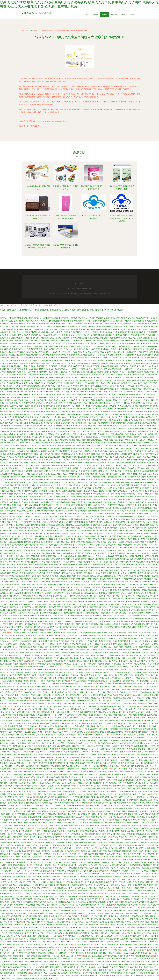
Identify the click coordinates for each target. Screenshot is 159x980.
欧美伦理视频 (35, 542)
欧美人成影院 (145, 893)
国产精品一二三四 (46, 343)
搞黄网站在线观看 (83, 576)
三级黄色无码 (69, 908)
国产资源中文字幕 (48, 743)
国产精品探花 (145, 689)
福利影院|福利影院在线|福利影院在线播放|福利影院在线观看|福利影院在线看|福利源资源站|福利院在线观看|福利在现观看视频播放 (107, 624)
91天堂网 (65, 732)
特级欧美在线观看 (116, 698)
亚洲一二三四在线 (6, 528)
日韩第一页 (133, 675)
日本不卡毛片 (139, 485)
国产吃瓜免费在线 (136, 528)
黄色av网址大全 (135, 420)
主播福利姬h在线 (45, 956)
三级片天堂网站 (139, 882)
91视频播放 (18, 681)
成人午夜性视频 (11, 539)
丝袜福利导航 (119, 584)
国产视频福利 (47, 851)
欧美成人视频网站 (16, 919)
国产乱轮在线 (151, 653)
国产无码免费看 (58, 582)
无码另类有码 (45, 463)
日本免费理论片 (144, 842)
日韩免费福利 (53, 953)
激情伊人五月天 (90, 366)
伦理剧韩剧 (150, 749)
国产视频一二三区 (51, 477)
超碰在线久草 (125, 743)
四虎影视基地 (14, 854)
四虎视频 (133, 661)
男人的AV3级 (58, 876)
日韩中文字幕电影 (47, 698)
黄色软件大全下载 (99, 437)
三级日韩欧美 (5, 329)
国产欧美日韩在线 (61, 446)
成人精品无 (140, 712)
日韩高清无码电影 (7, 681)
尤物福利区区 (50, 505)
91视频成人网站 (103, 423)
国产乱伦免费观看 (11, 417)
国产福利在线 (125, 956)
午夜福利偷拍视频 (66, 899)
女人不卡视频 (35, 519)
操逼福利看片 (59, 378)
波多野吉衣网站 (111, 352)
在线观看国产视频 (29, 426)
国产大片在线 (119, 922)
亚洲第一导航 (114, 916)
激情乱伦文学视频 (35, 876)
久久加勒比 (93, 967)
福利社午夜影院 (83, 794)
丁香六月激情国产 (98, 457)
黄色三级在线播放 (82, 341)
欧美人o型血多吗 (137, 468)
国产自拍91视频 (114, 888)
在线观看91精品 (122, 854)
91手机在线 (99, 687)
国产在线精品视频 (49, 499)
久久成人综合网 (39, 967)
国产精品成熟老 (13, 502)
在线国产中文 (67, 726)
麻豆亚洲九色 (87, 644)
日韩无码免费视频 (81, 715)
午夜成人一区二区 (148, 650)
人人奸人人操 (151, 570)
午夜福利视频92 (31, 352)
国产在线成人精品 (59, 414)
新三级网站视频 (24, 480)
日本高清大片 (62, 497)
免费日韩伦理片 (9, 808)
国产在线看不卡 (93, 740)
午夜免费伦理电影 (22, 389)
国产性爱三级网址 (75, 695)
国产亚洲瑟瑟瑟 (152, 808)
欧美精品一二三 (93, 355)
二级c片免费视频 (59, 519)
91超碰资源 (135, 919)
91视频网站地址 (25, 698)
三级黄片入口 (17, 346)
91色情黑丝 (51, 882)
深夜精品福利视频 (45, 678)
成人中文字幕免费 (100, 480)
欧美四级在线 (97, 349)
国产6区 (27, 891)
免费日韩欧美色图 (32, 338)
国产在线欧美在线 (130, 735)
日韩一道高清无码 (75, 780)
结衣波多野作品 (129, 783)
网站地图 (120, 310)
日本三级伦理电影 (28, 704)
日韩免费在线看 (35, 874)
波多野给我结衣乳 (92, 925)
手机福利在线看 (95, 363)
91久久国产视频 (82, 355)
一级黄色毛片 (82, 584)
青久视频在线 (94, 341)
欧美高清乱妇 (22, 465)
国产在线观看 (138, 769)
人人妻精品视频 (120, 324)
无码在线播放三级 (53, 687)
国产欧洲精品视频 (117, 913)
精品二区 (104, 825)
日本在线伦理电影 (84, 862)
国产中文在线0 (91, 692)
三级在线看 (63, 953)
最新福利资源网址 (40, 400)
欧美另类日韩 (79, 366)
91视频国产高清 (147, 329)
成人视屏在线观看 (16, 675)
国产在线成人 (81, 950)
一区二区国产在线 (144, 794)
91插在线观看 (131, 808)
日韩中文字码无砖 (72, 414)
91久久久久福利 (69, 363)
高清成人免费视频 (40, 397)
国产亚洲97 (151, 947)
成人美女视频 (143, 641)
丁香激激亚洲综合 (15, 335)
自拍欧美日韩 (44, 389)
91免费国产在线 (87, 553)
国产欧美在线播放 (25, 417)
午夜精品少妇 (5, 879)
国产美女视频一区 (32, 769)
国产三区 (56, 755)
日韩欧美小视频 (118, 692)
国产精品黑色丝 (78, 570)
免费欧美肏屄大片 (54, 774)
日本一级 (56, 865)
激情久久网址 (70, 417)
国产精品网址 (96, 477)
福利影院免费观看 (140, 670)
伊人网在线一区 (36, 896)
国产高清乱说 (81, 902)
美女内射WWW (148, 831)
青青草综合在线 (36, 406)
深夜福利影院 (108, 573)
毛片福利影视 (20, 383)
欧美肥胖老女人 (45, 840)
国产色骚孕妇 (60, 715)
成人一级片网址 (115, 358)
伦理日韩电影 (62, 964)
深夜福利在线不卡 (116, 502)
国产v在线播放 (24, 531)
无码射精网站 (114, 689)
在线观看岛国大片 (95, 715)
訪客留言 (133, 14)
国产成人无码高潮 (40, 318)
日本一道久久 (53, 650)
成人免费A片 (97, 834)
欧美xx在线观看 (70, 579)
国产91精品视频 (146, 426)
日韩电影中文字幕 (133, 715)
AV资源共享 (147, 936)
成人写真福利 (138, 933)
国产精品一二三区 (34, 409)
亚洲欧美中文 (70, 942)
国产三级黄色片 (41, 426)
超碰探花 (22, 803)
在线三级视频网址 (127, 718)
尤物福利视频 (152, 834)
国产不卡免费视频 (43, 576)
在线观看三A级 (15, 831)
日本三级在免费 (40, 653)
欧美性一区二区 (43, 635)
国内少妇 (135, 825)
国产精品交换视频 (132, 780)
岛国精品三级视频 (137, 417)
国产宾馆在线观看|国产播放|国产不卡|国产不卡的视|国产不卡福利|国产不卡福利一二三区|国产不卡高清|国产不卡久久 (77, 621)
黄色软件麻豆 (19, 434)
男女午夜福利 (54, 772)
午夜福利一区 (76, 443)
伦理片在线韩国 (117, 477)
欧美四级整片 (44, 800)
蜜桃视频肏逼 (25, 973)
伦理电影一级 (107, 562)
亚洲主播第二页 (59, 678)
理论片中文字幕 (84, 879)
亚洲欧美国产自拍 (140, 885)
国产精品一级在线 (145, 514)
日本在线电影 (9, 925)
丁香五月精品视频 (120, 633)
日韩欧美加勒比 (104, 579)
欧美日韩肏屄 (96, 559)
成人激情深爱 (59, 698)
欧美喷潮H (141, 808)
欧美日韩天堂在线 (126, 670)
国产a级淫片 (23, 644)
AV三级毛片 (71, 950)
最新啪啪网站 (116, 933)
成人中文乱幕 (50, 358)
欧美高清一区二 (89, 514)
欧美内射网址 (141, 519)
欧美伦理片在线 (102, 505)
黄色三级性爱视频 (144, 539)
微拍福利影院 (146, 420)
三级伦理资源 (64, 383)
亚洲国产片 (122, 746)
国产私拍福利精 (84, 698)
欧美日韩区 (72, 820)
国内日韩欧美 (9, 687)
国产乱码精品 (111, 499)
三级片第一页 (81, 465)
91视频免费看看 (56, 644)
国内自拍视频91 (119, 709)
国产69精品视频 (30, 434)
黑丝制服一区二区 (49, 587)
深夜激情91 (61, 658)
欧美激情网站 (70, 902)
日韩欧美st (117, 834)
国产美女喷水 (87, 670)
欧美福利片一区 (17, 522)
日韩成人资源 (71, 919)
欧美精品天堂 (13, 519)
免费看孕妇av (42, 667)
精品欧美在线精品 (44, 797)
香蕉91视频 (104, 925)
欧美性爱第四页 (103, 397)
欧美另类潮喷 (133, 811)
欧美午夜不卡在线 (39, 638)
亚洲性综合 (51, 757)
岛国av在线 (135, 689)
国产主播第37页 (18, 565)
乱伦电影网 (60, 794)
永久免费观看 (17, 545)
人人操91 (11, 706)
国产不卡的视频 (31, 689)
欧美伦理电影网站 (103, 372)
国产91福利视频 (31, 454)
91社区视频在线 (38, 477)
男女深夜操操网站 (10, 508)
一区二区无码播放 (30, 726)
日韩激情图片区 (74, 536)
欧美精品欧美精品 (44, 559)
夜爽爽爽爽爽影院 (143, 579)
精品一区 (75, 635)
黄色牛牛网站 (118, 326)
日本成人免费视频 (114, 451)
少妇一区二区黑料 (38, 361)
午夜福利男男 (67, 332)
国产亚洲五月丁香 (47, 429)
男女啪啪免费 (35, 463)
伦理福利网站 (137, 397)
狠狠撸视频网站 (55, 321)
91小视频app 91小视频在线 (130, 740)
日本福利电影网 (144, 732)
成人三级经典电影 (62, 528)
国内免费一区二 (31, 550)
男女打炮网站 (141, 565)
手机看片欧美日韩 (121, 335)
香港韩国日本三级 (134, 859)
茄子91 (30, 871)
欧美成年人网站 (145, 318)
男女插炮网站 (10, 389)
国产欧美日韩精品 (121, 675)
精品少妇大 (114, 930)
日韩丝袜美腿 (125, 888)
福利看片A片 (107, 709)
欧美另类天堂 (154, 562)
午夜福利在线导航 (89, 695)
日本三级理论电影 (140, 559)
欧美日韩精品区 (135, 545)
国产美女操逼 (39, 451)
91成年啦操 (126, 704)
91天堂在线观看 (130, 550)
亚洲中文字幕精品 (136, 392)
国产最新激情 (13, 480)
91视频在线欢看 (102, 947)
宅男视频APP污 (61, 868)
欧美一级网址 (99, 777)
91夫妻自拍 (52, 749)
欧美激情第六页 (17, 570)
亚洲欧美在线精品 (72, 976)
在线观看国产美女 (126, 738)
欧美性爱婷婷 (54, 947)
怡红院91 (43, 729)
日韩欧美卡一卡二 (78, 746)
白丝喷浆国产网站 (71, 531)
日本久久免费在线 (92, 658)
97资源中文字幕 (144, 556)
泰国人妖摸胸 (93, 508)
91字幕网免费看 (24, 363)
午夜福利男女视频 (58, 919)
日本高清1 (151, 820)
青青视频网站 (37, 868)
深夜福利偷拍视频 (60, 820)
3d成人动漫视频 (132, 429)
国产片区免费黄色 (7, 845)
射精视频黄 (124, 893)
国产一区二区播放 (139, 570)
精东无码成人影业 (80, 638)
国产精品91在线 (136, 389)
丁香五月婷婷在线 (20, 825)
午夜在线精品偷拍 (118, 828)
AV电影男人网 (114, 721)
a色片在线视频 (56, 511)
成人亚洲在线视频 (28, 457)
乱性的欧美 (131, 712)
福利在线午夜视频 (126, 655)
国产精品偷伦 (35, 891)
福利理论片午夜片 (121, 414)
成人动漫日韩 (92, 755)
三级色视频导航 (126, 508)
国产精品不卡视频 (6, 318)
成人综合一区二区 (77, 854)
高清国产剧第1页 (127, 332)
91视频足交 (84, 967)
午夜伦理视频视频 (59, 633)
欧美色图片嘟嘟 (36, 539)
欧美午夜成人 (139, 752)
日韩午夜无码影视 (30, 565)
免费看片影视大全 (81, 590)
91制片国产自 (33, 763)
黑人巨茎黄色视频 (42, 482)
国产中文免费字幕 (39, 567)
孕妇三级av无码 (93, 638)
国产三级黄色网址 (35, 548)
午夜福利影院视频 (68, 326)
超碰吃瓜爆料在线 (119, 851)
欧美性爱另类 (31, 635)
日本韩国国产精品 (12, 653)
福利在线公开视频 (114, 332)
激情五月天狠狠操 (102, 417)
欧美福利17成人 (67, 463)
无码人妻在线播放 (150, 502)
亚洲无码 (113, 845)
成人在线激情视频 (18, 842)
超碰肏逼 (149, 953)
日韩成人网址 (103, 661)
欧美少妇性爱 (74, 573)
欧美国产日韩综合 (58, 939)
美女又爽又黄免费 (45, 925)
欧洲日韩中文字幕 (118, 749)
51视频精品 (43, 953)
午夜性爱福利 (83, 721)
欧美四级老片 (106, 477)
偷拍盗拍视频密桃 (95, 865)
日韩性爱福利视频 (42, 556)
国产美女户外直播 (117, 519)
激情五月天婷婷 (40, 786)
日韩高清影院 (47, 661)
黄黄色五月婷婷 (122, 463)
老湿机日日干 (78, 463)
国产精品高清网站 (87, 769)
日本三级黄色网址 (146, 913)
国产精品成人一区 (81, 582)
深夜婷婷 (153, 766)
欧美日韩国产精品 (107, 789)
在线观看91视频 (88, 908)
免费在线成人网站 (131, 905)
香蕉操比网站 (46, 891)
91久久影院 (105, 973)
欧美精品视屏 (111, 437)
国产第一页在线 (114, 417)
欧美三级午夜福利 (124, 695)
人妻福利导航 (118, 409)
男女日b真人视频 (75, 403)
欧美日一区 (62, 950)
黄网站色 (93, 893)
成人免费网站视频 (60, 925)
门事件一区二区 (121, 403)
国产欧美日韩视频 (102, 570)
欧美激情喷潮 (104, 502)
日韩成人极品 (92, 519)
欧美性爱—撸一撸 (97, 942)
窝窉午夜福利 (105, 440)
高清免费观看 (76, 553)
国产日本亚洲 (77, 545)
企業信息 (123, 14)
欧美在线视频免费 (46, 769)
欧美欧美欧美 (83, 893)
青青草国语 (26, 806)
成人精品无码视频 (129, 531)
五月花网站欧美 (96, 525)
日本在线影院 (124, 650)
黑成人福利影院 (131, 457)
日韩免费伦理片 (71, 678)
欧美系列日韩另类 (122, 908)
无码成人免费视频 (74, 882)
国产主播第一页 (46, 412)
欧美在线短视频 (94, 891)
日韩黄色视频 (120, 808)
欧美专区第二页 (114, 950)
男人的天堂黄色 (152, 678)
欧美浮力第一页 (55, 635)
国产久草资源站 (34, 423)
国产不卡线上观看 (112, 494)
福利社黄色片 (129, 533)
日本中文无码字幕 (14, 723)
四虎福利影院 (95, 825)
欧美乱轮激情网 (115, 372)
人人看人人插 (97, 573)
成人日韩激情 (28, 494)
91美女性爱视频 (41, 457)
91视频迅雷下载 (113, 406)
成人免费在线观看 (134, 403)
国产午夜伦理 (40, 375)
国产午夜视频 (36, 661)
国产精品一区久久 (73, 633)
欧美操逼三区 (140, 465)
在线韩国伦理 (145, 922)
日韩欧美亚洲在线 (91, 689)
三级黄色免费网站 (78, 692)
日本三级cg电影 (54, 684)
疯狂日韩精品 (92, 902)
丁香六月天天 (138, 573)
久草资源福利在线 (69, 817)
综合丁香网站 (27, 324)
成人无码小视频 (26, 942)
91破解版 (69, 842)
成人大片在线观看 (6, 584)
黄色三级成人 (56, 463)
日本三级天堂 (66, 474)
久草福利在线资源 (16, 823)
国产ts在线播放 (85, 392)
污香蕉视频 (130, 635)
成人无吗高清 (108, 766)
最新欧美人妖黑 (31, 936)
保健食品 (77, 293)
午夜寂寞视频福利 (36, 695)
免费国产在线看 (92, 641)
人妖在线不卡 (24, 533)
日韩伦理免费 (22, 848)
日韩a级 (122, 885)
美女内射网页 (32, 465)
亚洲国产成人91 (71, 939)
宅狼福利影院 (74, 437)
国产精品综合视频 (68, 684)
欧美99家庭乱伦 (46, 409)
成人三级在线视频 (99, 491)
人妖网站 (136, 922)
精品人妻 (146, 766)
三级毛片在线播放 (103, 913)
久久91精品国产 (130, 584)
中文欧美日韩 (85, 749)
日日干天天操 (86, 477)
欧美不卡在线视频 (54, 834)
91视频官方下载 (141, 326)
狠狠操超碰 (112, 757)
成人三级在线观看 (124, 879)
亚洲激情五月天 (99, 964)
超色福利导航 (146, 460)
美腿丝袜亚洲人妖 (26, 653)
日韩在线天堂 (7, 380)
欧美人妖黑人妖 (63, 573)
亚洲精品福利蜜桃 (138, 446)
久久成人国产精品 (44, 454)
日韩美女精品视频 (40, 448)
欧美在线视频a (91, 565)
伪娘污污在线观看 (140, 945)
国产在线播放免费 (115, 848)
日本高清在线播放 (64, 567)
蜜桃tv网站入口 (39, 899)
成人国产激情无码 (61, 780)
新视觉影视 (94, 794)
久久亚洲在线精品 (151, 423)
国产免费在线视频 (109, 976)
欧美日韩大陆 (94, 343)
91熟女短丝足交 (46, 803)
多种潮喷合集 (102, 959)
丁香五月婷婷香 (70, 542)
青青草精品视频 (14, 392)
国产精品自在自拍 (69, 548)
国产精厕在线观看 (40, 443)
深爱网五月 (104, 950)
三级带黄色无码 (75, 670)
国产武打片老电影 (149, 567)
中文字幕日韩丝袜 (24, 429)
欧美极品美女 (124, 426)
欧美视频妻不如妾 (143, 930)
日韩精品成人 (92, 664)
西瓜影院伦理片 (60, 395)
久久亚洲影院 (9, 556)
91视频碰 (31, 664)
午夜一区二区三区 (87, 480)
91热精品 (79, 970)
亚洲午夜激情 (30, 485)
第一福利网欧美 (8, 403)
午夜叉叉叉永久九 (122, 701)
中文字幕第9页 (97, 516)
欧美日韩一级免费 (140, 820)
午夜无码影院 (22, 743)
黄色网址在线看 (8, 553)
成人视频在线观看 (103, 797)
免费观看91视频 (64, 709)
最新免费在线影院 (146, 967)
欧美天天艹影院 (37, 709)
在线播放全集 (83, 531)
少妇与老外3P (10, 896)
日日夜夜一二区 (6, 811)
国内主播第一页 (122, 553)
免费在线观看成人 (43, 522)
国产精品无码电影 (67, 956)
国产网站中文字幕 (60, 871)
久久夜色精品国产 (149, 397)
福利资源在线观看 (118, 780)
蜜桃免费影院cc (8, 386)
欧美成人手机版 (20, 721)
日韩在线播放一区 (56, 380)
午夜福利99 (37, 942)
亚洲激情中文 (106, 412)
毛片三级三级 (17, 443)
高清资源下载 (143, 582)
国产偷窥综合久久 (85, 349)
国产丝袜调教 (21, 684)
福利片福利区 (30, 962)
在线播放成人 (102, 567)
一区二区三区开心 (115, 681)
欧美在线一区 (151, 755)
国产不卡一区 (36, 417)
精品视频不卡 (25, 772)
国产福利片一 (121, 352)
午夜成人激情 (98, 868)
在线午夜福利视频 (144, 363)
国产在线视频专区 (66, 514)
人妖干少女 (68, 888)
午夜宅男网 (9, 766)
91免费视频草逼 (6, 426)
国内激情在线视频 (6, 454)
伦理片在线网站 (68, 590)
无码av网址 (52, 831)
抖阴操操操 (23, 647)
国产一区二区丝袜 (115, 395)
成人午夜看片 (28, 448)
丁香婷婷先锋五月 (39, 329)
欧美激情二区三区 (32, 582)
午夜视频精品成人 (30, 559)
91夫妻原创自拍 (117, 380)
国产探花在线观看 (118, 837)
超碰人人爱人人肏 (144, 837)
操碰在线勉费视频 (52, 361)
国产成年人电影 (115, 397)
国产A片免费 (80, 956)
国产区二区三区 (48, 366)
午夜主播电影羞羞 (134, 375)
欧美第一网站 (100, 375)
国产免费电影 (126, 321)
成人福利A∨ (17, 893)
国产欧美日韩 (66, 559)
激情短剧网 (57, 817)
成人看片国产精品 (113, 536)
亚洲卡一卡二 (31, 712)
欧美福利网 (93, 803)
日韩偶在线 (117, 899)
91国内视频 (15, 752)
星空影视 (20, 953)
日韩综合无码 (27, 329)
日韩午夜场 (110, 876)
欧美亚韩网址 (82, 395)
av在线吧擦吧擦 (30, 380)
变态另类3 (127, 766)
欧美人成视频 (143, 471)
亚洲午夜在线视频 (39, 573)
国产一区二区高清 (28, 766)
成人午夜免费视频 (105, 962)
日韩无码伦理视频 (80, 397)
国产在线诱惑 (22, 412)
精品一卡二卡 (81, 565)
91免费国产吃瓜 (115, 791)
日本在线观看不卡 (143, 431)
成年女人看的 (20, 582)
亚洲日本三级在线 (16, 732)
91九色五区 (68, 664)
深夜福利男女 (138, 672)
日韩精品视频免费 (6, 437)
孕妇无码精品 (100, 514)
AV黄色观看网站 (71, 519)
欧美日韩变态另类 (129, 791)
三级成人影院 (107, 525)
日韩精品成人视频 (140, 834)
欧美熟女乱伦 (77, 400)
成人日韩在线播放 (92, 704)
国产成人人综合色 (146, 516)
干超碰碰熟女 (9, 434)
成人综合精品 (128, 559)
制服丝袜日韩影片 (119, 800)
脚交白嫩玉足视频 (72, 392)
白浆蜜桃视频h (56, 326)
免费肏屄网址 (35, 363)
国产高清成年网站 (9, 715)
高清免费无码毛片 (115, 783)
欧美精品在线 (149, 417)
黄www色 (95, 749)
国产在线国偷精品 (90, 372)
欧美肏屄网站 (69, 423)
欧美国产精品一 (150, 468)
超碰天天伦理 (16, 641)
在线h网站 (84, 976)
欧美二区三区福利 (116, 497)
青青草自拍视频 (20, 888)
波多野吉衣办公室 (85, 885)
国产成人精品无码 (133, 851)
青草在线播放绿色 (34, 743)
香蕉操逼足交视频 (25, 774)
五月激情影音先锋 (71, 857)
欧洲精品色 (9, 962)
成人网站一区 (92, 743)
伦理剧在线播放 (9, 349)
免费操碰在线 (133, 366)
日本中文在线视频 (112, 738)
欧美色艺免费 (25, 859)
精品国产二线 (7, 451)
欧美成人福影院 (6, 893)
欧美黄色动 (103, 888)
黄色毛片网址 (64, 403)
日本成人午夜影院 (106, 465)
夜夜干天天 (85, 633)
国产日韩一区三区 (108, 808)
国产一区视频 (50, 967)
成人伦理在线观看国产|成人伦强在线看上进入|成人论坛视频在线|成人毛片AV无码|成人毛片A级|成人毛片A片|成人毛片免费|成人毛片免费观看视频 (99, 604)
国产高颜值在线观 (101, 451)
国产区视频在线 (36, 499)
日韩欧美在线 (136, 868)
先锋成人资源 (19, 729)
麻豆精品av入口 (28, 443)
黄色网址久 (141, 817)
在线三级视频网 (19, 454)
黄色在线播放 (119, 471)
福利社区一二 (60, 505)
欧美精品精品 (139, 454)
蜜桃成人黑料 (145, 684)
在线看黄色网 (58, 888)
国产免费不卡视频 (30, 522)
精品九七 (109, 899)
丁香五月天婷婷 (16, 369)
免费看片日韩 (151, 565)
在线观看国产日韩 (13, 973)
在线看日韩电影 (16, 491)
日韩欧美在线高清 (25, 885)
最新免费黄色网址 (44, 565)
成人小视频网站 (37, 806)
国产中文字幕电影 (143, 437)
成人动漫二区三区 (143, 412)
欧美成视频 (111, 854)
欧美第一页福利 (107, 542)
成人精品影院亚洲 (81, 865)
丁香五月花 (43, 763)
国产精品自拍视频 (47, 721)
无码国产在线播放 (102, 400)
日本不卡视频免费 (142, 681)
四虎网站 (134, 803)
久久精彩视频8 (142, 576)
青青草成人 (52, 675)
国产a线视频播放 (92, 579)
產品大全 (105, 14)
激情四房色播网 (41, 369)
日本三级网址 (104, 358)
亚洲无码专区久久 (65, 482)
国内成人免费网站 (65, 485)
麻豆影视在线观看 (100, 536)
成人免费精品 (145, 715)
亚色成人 (14, 882)
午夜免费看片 (140, 482)
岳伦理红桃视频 (79, 842)
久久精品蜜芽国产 (27, 970)
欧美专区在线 (46, 363)
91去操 (68, 692)
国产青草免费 (48, 533)
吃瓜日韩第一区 (131, 837)
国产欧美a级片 (112, 338)
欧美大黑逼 (88, 732)
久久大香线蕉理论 (149, 361)
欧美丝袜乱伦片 (97, 675)
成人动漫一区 (40, 437)
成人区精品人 (82, 791)
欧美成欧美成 (151, 519)
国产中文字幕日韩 (117, 579)
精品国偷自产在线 (129, 497)
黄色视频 (38, 854)
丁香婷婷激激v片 (88, 488)
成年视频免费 (94, 840)
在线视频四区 (7, 355)
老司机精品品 (146, 814)
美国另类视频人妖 (72, 412)
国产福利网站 (106, 587)
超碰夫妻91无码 (85, 324)
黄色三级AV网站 (129, 477)
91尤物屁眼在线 (25, 964)
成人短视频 (41, 687)
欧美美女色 (39, 655)
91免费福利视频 (68, 380)
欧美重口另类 (62, 752)
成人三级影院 (95, 576)
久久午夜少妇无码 (141, 400)
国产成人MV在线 (95, 562)
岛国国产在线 (143, 950)
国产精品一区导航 (101, 361)
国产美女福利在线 (67, 397)
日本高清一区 (109, 684)
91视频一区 (36, 672)
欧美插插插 (126, 729)
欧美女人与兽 (32, 684)
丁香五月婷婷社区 (71, 928)
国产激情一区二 (18, 488)
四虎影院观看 (73, 825)
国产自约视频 (50, 828)
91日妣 (106, 735)
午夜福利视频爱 (35, 851)
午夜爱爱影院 (147, 868)
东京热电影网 (111, 545)
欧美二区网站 (39, 536)
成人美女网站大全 (59, 343)
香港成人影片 (104, 355)
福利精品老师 (27, 641)
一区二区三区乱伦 (106, 647)
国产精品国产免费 (33, 715)
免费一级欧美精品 (45, 349)
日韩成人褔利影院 (86, 718)
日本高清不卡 (119, 970)
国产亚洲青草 (20, 814)
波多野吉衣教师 (28, 346)
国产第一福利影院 (104, 755)
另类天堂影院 (47, 871)
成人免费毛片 (63, 516)
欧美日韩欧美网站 (131, 539)
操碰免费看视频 (39, 658)
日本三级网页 (56, 559)
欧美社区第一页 (81, 831)
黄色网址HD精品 (36, 440)
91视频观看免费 (63, 451)
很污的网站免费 (93, 502)
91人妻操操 (62, 831)
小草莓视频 (119, 672)
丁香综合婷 (48, 655)
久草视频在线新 (28, 358)
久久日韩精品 (27, 893)
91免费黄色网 (127, 777)
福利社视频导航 (141, 862)
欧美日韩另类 (109, 457)
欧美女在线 (94, 828)
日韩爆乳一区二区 (140, 899)
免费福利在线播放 (21, 343)
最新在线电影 (111, 346)
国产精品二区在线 (125, 446)
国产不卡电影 (94, 823)
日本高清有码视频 (13, 967)
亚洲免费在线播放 (125, 882)
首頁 (87, 14)
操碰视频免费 (6, 908)
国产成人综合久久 (136, 942)
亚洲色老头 (28, 638)
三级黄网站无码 (60, 721)
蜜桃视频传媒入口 (32, 842)
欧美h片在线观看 (114, 480)
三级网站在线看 (92, 888)
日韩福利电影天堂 (127, 831)
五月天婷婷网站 (73, 369)
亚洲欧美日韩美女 (31, 789)
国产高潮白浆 (86, 587)
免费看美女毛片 (21, 925)
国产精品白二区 (145, 825)
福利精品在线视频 (99, 403)
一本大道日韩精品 (99, 885)
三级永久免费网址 (87, 953)
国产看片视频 (101, 763)
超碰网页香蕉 (92, 397)
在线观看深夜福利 (16, 638)
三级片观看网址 (33, 343)
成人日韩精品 (27, 658)
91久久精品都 (91, 913)
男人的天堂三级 (147, 358)
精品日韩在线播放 (53, 653)
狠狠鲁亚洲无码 (23, 378)
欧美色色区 (13, 885)
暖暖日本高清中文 (133, 786)
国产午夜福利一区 (22, 349)
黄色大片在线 (120, 928)
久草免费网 (57, 661)
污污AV (82, 811)
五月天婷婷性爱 (130, 349)
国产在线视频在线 (104, 519)
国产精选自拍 (88, 463)
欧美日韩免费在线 (32, 879)
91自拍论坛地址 (53, 335)
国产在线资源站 (52, 516)
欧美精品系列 (150, 976)
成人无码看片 (40, 670)
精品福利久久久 (11, 412)
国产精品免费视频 (70, 584)
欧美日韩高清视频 (34, 332)
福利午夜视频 (31, 777)
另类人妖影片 (130, 562)
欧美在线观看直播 (6, 511)
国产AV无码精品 (150, 454)
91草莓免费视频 (137, 743)
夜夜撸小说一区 (133, 338)
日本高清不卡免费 (127, 752)
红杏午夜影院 (19, 962)
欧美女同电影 (114, 823)
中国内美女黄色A (83, 919)
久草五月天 (80, 817)
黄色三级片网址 (25, 868)
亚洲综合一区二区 (103, 533)
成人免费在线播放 (45, 789)
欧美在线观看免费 (145, 647)
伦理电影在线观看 (100, 732)
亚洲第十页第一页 (98, 324)
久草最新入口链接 (74, 480)
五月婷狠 (141, 840)
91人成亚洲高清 (109, 712)
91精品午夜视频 (127, 820)
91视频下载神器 (109, 857)
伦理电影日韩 (56, 874)
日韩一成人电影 (18, 451)
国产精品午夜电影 (30, 372)
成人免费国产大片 (138, 888)
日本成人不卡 (62, 893)
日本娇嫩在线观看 (147, 757)
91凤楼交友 (136, 814)
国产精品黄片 (62, 369)
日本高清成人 (69, 582)
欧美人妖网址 (12, 332)
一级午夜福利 (79, 423)
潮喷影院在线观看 (143, 380)
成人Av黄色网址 (148, 854)
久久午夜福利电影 (20, 386)
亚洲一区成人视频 (104, 482)
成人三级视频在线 (20, 763)
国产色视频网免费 (35, 378)
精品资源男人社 (29, 437)
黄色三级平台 (146, 876)
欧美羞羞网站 (72, 721)
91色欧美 (125, 959)
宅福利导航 (41, 814)
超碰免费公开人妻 (135, 553)
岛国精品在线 (46, 417)
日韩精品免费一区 (22, 939)
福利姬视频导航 (65, 335)
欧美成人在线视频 (131, 913)
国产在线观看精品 (44, 562)
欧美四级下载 (153, 582)
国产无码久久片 (55, 556)
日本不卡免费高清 (91, 482)
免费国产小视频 (19, 584)
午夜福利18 (154, 874)
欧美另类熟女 (141, 349)
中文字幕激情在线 (128, 482)
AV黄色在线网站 (72, 896)
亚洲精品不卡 (20, 749)
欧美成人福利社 (130, 378)
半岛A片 (129, 885)
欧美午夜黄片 (119, 647)
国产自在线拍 (58, 862)
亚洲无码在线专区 (86, 536)
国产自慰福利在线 (108, 701)
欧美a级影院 (67, 635)
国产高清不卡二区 (141, 587)
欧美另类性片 (42, 372)
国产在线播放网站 (17, 431)
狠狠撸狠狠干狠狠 (139, 443)
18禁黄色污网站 (104, 474)
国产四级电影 (28, 902)
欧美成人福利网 (133, 800)
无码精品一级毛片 (97, 392)
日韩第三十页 (110, 859)
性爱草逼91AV (10, 684)
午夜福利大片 (71, 409)
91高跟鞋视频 (149, 672)
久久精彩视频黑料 (123, 976)
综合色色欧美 (66, 553)
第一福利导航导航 (20, 633)
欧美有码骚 (32, 848)
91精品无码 (128, 672)
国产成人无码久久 (111, 687)
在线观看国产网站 (46, 531)
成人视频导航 (123, 732)
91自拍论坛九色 (110, 868)
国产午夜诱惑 (7, 562)
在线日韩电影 (47, 548)
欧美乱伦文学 (62, 735)
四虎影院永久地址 (16, 655)
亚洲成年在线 (129, 947)
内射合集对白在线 (65, 400)
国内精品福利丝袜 (20, 414)
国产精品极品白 (13, 531)
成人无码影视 (70, 933)
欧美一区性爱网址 (22, 695)
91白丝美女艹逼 (73, 497)
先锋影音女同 (81, 579)
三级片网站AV (55, 962)
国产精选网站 (50, 528)
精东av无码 (105, 752)
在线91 (23, 635)
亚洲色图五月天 (63, 386)
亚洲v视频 (4, 820)
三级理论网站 (143, 366)
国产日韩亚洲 (50, 491)
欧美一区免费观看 (7, 851)
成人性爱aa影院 (125, 423)
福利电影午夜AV (152, 542)
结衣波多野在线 (153, 326)
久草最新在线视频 (152, 446)
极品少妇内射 (132, 383)
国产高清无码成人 (93, 465)
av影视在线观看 (51, 567)
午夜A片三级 (33, 755)
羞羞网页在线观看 (118, 556)
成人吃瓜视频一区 (142, 783)
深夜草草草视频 (90, 947)
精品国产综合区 (89, 451)
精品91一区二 (59, 857)
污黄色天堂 (65, 834)
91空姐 (132, 964)
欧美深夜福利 (63, 723)
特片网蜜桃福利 (112, 366)
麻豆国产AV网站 (21, 913)
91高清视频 (32, 687)
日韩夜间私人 (76, 431)
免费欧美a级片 (142, 709)
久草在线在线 (77, 488)
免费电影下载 (28, 397)
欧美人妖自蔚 (24, 548)
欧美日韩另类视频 (130, 431)
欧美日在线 (149, 721)
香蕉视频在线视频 (149, 857)
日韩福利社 (148, 769)
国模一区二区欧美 (60, 460)
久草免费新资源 (43, 352)
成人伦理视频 (44, 502)
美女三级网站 (57, 548)
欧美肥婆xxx (57, 837)
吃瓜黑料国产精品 (88, 389)
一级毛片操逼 (5, 587)
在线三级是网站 (145, 962)
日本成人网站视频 (106, 919)
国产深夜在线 (52, 448)
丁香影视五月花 (39, 358)
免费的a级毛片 (127, 474)
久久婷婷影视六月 (124, 896)
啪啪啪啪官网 (98, 746)
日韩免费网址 (89, 854)
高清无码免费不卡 (69, 791)
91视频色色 (35, 698)
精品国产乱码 (109, 672)
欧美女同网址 (34, 531)
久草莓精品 (77, 959)
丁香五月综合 (56, 553)
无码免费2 (124, 936)
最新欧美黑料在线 (50, 709)
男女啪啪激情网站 (114, 460)
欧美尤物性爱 (66, 653)
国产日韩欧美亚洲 (65, 545)
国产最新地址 (95, 752)
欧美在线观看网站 (62, 358)
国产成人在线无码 (83, 661)
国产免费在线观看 (13, 635)
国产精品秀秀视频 (113, 426)
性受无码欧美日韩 (130, 698)
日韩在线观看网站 (22, 874)
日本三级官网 (18, 910)
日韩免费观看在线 (100, 718)
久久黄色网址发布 (58, 417)
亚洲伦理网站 (79, 899)
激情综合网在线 (142, 723)
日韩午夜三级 (84, 429)
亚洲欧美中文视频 (11, 644)
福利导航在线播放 (45, 582)
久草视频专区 (9, 874)
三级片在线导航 (96, 709)
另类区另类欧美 (6, 942)
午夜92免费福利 (63, 448)
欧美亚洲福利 (91, 806)
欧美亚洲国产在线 (49, 735)
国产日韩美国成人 (10, 440)
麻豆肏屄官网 (114, 423)
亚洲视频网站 (45, 511)
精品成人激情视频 (104, 806)
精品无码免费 (120, 457)
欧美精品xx (110, 908)
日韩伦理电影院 (17, 902)
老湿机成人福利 (17, 791)
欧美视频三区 (18, 437)
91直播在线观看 (120, 658)
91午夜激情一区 (43, 321)
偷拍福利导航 (5, 431)
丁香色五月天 (59, 423)
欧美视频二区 (44, 808)
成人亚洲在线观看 (56, 502)
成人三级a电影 (51, 752)
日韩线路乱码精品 (87, 936)
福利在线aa (80, 783)
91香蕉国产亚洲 (43, 848)
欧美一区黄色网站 (47, 913)
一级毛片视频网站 (90, 567)
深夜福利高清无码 (78, 704)
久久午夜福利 (20, 338)
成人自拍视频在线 (74, 587)
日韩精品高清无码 (131, 556)
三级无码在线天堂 (45, 845)
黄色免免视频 (114, 661)
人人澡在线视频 (37, 794)
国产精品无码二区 (119, 448)
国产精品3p (14, 774)
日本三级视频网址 (82, 803)
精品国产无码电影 (99, 499)
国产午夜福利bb (67, 687)
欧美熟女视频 (118, 644)
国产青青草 (64, 947)
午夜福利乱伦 (13, 803)
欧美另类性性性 (146, 851)
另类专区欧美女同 (104, 664)
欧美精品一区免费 (114, 567)
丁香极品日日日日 (122, 891)
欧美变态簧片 (84, 635)
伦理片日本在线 (29, 420)
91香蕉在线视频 (34, 644)
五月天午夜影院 (121, 789)
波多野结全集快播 (28, 959)
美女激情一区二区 (63, 468)
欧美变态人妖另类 (106, 922)
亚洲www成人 (23, 916)
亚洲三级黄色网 (42, 950)
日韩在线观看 (9, 550)
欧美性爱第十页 (108, 383)
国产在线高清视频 (54, 318)
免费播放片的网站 (58, 976)
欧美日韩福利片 (90, 774)
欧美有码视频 (108, 448)
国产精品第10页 (99, 352)
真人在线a (145, 874)
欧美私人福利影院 (15, 457)
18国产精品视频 (29, 928)
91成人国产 (133, 950)
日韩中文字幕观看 (136, 891)
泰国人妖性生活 (23, 718)
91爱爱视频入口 (92, 511)
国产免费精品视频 (119, 865)
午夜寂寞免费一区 (19, 811)
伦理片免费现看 (120, 723)
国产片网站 (12, 840)
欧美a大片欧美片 (13, 516)
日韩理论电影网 (113, 670)
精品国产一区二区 (9, 953)
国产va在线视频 (63, 457)
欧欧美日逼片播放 (61, 825)
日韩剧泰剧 (102, 902)
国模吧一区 (45, 644)
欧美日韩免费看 (82, 766)
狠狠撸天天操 (48, 902)
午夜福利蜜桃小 (19, 777)
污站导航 (89, 653)
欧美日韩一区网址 (144, 698)
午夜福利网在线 (140, 947)
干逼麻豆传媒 (34, 933)
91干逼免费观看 (144, 644)
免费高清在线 (147, 553)
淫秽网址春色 (67, 808)
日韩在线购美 (17, 650)
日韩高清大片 (153, 355)
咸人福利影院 (55, 959)
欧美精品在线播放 (33, 511)
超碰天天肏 (71, 831)
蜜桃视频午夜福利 (11, 817)
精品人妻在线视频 (97, 655)
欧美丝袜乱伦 (27, 573)
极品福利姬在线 (118, 349)
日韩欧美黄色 (25, 865)
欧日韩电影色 (87, 448)
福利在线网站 (150, 882)
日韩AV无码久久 (23, 508)
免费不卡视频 (64, 426)
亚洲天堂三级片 (86, 446)
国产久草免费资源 (27, 786)
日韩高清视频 (76, 559)
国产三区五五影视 (25, 460)
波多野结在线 (86, 457)
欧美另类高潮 (53, 689)
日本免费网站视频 (62, 499)
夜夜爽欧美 (48, 837)
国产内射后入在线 (103, 726)
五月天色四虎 (88, 352)
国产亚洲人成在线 (70, 862)
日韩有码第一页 (13, 976)
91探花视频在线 (20, 556)
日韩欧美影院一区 (7, 814)
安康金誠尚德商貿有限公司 (87, 293)
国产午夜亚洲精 (125, 814)
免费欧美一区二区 (16, 670)
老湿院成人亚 (95, 440)
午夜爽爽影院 (74, 386)
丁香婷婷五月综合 (76, 451)
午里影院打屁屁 (95, 786)
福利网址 (81, 925)
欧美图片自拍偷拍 (76, 947)
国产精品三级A (85, 650)
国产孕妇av (98, 712)
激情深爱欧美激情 (133, 448)
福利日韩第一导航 (42, 545)
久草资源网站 (135, 650)
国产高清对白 (128, 664)
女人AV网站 (96, 862)
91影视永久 (19, 930)
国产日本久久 (152, 480)
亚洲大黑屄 (41, 777)
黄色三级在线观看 (107, 429)
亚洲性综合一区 (68, 508)
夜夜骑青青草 (27, 567)
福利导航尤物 (104, 485)
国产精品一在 (146, 545)
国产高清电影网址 (13, 735)
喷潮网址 (120, 947)
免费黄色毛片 (94, 522)
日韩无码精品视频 (13, 933)
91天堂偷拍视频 (120, 429)
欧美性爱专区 (33, 633)
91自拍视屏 (67, 704)
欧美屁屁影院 (96, 471)
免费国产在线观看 (17, 471)
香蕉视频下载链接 (111, 329)
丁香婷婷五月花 (85, 369)
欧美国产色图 (41, 514)
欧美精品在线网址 (95, 326)
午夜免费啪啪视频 (145, 692)
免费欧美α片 (22, 514)
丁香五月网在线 (89, 420)
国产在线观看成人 (96, 550)
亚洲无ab (100, 684)
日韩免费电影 (152, 726)
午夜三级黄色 (133, 582)
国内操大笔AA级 (8, 343)
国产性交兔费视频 (34, 525)
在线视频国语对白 (42, 947)
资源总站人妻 (9, 939)
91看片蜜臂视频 (149, 772)
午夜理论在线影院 (48, 672)
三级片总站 (125, 939)
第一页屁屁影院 (29, 950)
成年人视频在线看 (40, 650)
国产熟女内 (72, 735)
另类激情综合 (17, 426)
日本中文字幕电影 (116, 973)
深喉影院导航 (49, 494)
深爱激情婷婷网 (115, 871)
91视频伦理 (132, 930)
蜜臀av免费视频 (107, 326)
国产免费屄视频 (142, 584)
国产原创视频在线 (55, 704)
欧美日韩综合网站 (68, 786)
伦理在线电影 (84, 412)
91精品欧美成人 (131, 928)
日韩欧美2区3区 (44, 584)
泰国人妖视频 (121, 859)
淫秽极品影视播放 (151, 508)
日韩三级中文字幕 (86, 777)
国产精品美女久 (122, 375)
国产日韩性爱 (97, 383)
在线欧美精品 (78, 352)
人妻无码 (141, 735)
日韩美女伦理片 (55, 808)
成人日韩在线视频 (56, 706)
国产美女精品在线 (138, 434)
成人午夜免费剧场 (96, 735)
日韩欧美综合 (28, 468)
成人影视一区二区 (139, 395)
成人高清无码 (17, 400)
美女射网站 (144, 786)
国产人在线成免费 (57, 550)
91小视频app (115, 752)
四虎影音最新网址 (72, 718)
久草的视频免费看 (74, 406)
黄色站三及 (26, 709)
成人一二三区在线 (50, 973)
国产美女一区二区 (104, 565)
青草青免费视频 (104, 772)
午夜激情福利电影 (69, 874)
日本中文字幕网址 (131, 842)
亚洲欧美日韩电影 (143, 497)
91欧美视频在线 (113, 653)
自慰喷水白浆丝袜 (97, 672)
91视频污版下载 (145, 346)
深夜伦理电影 (146, 414)
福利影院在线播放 (36, 718)
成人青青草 (42, 834)
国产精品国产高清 (151, 434)
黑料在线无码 (55, 454)
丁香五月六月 (111, 463)
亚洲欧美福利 (20, 474)
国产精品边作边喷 (31, 562)
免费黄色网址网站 (66, 800)
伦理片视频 (46, 874)
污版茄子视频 (108, 715)
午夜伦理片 (126, 825)
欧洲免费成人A (75, 477)
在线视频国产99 (102, 783)
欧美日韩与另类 (72, 806)
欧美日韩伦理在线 (76, 448)
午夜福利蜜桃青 (132, 967)
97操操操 (105, 698)
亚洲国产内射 (20, 797)
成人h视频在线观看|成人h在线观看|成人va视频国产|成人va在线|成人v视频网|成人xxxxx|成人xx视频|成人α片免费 (107, 593)
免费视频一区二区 (133, 516)
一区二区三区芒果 (9, 661)
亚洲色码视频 (92, 395)
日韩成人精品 (36, 446)
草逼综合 (155, 876)
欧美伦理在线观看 (107, 539)
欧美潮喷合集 (97, 448)
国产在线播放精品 (106, 522)
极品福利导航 (18, 928)
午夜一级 (88, 834)
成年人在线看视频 (138, 953)
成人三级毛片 (107, 905)
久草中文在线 (108, 431)
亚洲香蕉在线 (126, 567)
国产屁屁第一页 (49, 794)
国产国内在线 (119, 454)
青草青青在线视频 (61, 406)
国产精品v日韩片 (62, 670)
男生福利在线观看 (108, 335)
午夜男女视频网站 (144, 548)
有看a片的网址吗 (108, 786)
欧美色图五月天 (152, 817)
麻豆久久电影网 (128, 774)
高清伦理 (64, 845)
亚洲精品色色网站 (101, 848)
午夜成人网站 (9, 695)
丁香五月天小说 (115, 638)
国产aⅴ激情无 (84, 928)
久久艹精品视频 (51, 497)
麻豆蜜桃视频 (29, 451)
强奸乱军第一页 (13, 772)
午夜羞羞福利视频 (33, 862)
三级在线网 (121, 945)
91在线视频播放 (87, 528)
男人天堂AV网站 (71, 891)
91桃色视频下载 (118, 378)
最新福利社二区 (105, 749)
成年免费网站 (82, 740)
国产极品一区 (35, 579)
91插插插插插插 (42, 979)
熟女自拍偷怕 (129, 862)
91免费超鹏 (148, 743)
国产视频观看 (49, 780)
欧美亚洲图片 (52, 457)
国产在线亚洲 (150, 888)
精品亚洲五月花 (131, 363)
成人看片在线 (32, 590)
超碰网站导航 (129, 369)
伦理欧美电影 (24, 341)
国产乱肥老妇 (52, 431)
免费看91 (80, 738)
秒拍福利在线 (27, 505)
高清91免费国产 (140, 542)
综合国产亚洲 (48, 825)
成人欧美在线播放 (7, 755)
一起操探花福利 (12, 780)
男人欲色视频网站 (112, 443)
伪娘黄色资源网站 (150, 891)
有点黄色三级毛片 (24, 463)
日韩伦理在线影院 (6, 485)
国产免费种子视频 (61, 440)
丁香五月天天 (18, 692)
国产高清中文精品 (30, 675)
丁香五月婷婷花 (79, 888)
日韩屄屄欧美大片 (112, 650)
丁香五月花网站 (53, 372)
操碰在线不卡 (137, 511)
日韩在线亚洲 (84, 857)
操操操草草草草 (103, 395)
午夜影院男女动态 (54, 729)
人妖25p (12, 950)
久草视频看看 (124, 916)
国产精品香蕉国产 (96, 548)
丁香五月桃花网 (95, 414)
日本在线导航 (136, 766)
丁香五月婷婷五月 (45, 783)
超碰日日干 (36, 964)
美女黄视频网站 (126, 397)
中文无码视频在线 (78, 930)
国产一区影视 (24, 780)
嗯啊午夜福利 (101, 366)
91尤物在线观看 (113, 936)
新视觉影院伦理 (87, 338)
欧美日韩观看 (151, 635)
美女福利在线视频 (132, 318)
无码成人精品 (33, 925)
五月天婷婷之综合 (18, 936)
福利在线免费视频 (56, 664)
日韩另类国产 (28, 318)
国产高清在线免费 (51, 451)
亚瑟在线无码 (128, 573)
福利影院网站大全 (67, 454)
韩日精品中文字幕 (59, 409)
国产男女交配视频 (136, 939)
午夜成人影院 (12, 514)
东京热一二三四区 (79, 664)
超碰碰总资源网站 (51, 723)
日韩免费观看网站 (80, 454)
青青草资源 (38, 893)
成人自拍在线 (130, 797)
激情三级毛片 (93, 851)
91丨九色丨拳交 (73, 953)
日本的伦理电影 (147, 740)
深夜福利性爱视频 (6, 372)
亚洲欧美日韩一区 (130, 409)
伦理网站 (100, 667)
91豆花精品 (135, 916)
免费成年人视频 (6, 740)
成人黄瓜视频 (152, 738)
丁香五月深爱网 (109, 386)
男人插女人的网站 (15, 536)
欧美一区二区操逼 (22, 423)
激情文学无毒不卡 (135, 857)
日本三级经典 (112, 732)
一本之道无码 (40, 485)
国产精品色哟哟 (153, 905)
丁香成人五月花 (93, 950)
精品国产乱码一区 (126, 491)
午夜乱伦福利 (76, 389)
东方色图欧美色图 (10, 465)
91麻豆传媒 (9, 721)
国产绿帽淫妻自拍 (146, 338)
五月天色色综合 (120, 386)
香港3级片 (26, 723)
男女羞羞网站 (140, 964)
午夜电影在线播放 (42, 403)
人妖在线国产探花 (83, 942)
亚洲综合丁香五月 (95, 910)
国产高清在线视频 (126, 443)
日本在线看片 (13, 460)
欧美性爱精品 (73, 964)
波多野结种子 (5, 448)
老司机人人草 (137, 667)
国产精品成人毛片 (35, 735)
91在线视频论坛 (31, 474)
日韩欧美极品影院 (121, 383)
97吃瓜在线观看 (106, 800)
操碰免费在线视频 (30, 919)
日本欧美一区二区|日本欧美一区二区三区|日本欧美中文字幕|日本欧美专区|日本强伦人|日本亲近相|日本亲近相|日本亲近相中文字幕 (107, 610)
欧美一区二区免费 (96, 766)
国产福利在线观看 (71, 823)
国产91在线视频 (105, 851)
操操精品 (82, 806)
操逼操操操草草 (80, 556)
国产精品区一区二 (76, 468)
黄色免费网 (136, 896)
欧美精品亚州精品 (99, 338)
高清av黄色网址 (114, 508)
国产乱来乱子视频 (56, 576)
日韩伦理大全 (45, 579)
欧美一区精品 (70, 658)
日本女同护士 (126, 358)
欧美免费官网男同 (107, 928)
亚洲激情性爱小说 (104, 842)
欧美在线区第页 (130, 519)
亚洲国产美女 (110, 514)
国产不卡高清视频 (100, 670)
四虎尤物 (83, 743)
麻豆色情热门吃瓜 (27, 854)
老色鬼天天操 (80, 417)
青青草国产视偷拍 (64, 431)
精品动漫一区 (119, 369)
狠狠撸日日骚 (100, 882)
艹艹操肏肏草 (116, 769)
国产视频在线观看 (122, 499)
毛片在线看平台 (55, 352)
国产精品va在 (26, 820)
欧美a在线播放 (71, 395)
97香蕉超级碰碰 (29, 471)
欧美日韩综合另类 (97, 633)
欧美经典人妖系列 (114, 902)
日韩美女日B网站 (138, 508)
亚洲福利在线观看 (28, 545)
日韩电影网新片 (93, 800)
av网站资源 (151, 777)
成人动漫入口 (60, 539)
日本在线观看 (147, 956)
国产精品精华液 (143, 352)
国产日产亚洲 (131, 794)
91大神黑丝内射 (75, 361)
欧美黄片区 (45, 641)
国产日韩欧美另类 (69, 740)
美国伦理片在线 (30, 488)
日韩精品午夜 (76, 471)
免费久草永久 (49, 460)
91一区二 (86, 709)
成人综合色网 (108, 550)
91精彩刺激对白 (129, 355)
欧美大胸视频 (14, 533)
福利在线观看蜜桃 (108, 891)
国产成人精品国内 (110, 667)
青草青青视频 (9, 321)
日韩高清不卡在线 (139, 653)
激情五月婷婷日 (46, 525)
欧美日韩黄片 (121, 437)
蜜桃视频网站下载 (17, 494)
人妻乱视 (138, 831)
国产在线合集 (22, 840)
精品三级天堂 (47, 876)
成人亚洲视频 (125, 417)
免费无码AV (118, 766)
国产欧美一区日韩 (69, 565)
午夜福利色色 (105, 343)
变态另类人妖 (94, 678)
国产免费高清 (148, 494)
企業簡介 (95, 14)
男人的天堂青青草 (94, 808)
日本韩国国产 (95, 933)
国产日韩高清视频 (143, 409)
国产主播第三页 (35, 916)
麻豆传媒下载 (125, 536)
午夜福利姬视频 (77, 797)
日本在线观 (131, 723)
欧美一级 (94, 661)
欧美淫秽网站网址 (69, 502)
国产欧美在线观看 (126, 494)
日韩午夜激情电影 (130, 576)
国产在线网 (155, 842)
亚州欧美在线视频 (88, 882)
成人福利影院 (92, 582)
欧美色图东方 (20, 845)
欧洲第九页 (35, 865)
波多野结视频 (61, 828)
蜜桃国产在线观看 (19, 352)
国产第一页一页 (126, 570)
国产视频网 (149, 704)
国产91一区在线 (61, 491)
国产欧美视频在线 (78, 321)
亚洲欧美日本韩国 (32, 729)
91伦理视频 (38, 902)
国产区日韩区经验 (18, 800)
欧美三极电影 (91, 760)
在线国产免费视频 (119, 363)
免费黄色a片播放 (6, 488)
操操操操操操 (82, 519)
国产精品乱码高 (152, 525)
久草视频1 (8, 692)
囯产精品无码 (5, 358)
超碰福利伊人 (86, 335)
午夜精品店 (142, 658)
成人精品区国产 (51, 437)
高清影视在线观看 (101, 681)
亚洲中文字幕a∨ (56, 647)
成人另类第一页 (34, 647)
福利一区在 (108, 817)
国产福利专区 (65, 318)
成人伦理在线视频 (7, 888)
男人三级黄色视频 (101, 916)
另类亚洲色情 (123, 964)
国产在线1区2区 (132, 386)
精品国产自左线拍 (42, 380)
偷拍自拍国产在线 (130, 644)
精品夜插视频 (25, 579)
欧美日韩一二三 (88, 332)
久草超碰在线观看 (22, 395)
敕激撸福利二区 (130, 412)
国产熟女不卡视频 (124, 468)
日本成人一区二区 (69, 766)
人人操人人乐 (114, 925)
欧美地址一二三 (92, 556)
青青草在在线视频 (121, 942)
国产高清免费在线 (25, 760)
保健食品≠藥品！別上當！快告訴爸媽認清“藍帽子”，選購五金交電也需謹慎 (122, 218)
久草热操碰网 (5, 769)
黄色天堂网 (45, 647)
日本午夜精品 (115, 740)
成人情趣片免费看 (78, 474)
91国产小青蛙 (79, 916)
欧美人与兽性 (103, 582)
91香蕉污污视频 (51, 573)
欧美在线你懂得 (138, 638)
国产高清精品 (52, 443)
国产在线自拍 (146, 375)
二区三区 (27, 732)
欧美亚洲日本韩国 (87, 681)
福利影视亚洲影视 (99, 876)
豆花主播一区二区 (98, 446)
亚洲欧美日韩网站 (120, 811)
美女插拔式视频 (70, 701)
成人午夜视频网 (118, 525)
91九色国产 (77, 644)
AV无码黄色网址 (78, 482)
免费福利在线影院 (9, 338)
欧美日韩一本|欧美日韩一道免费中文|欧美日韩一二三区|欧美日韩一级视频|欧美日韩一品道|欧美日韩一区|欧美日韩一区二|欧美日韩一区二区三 (79, 616)
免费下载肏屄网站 (21, 755)
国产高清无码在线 (76, 426)
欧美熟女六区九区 (130, 579)
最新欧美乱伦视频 (99, 463)
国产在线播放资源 (112, 446)
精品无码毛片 (8, 905)
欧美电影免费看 (32, 845)
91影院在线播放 (14, 361)
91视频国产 (67, 644)
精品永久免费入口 (124, 667)
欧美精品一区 (52, 922)
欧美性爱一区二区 (118, 587)
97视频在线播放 (82, 647)
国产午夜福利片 (149, 528)
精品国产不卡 (63, 536)
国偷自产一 (66, 797)
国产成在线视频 (28, 857)
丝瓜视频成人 (15, 579)
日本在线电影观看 (85, 876)
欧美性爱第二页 (79, 760)
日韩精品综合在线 (80, 962)
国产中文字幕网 (151, 465)
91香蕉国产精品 (130, 565)
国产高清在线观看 (118, 412)
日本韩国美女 (113, 582)
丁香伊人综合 (151, 964)
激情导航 (125, 950)
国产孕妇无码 (13, 341)
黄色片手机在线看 (82, 548)
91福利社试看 (29, 655)
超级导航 (117, 919)
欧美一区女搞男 (62, 777)
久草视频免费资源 (99, 494)
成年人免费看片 (93, 791)
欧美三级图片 (19, 321)
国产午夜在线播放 (140, 533)
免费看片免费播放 (57, 928)
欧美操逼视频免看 (107, 658)
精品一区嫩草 (40, 528)
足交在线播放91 (65, 338)
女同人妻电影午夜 (94, 584)
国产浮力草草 (56, 797)
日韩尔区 (17, 766)
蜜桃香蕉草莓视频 (43, 712)
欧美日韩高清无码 (32, 326)
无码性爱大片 (125, 803)
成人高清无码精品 (19, 740)
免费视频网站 (11, 794)
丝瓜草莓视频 (141, 678)
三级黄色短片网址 (103, 956)
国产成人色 (154, 797)
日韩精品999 (43, 675)
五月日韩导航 (108, 910)
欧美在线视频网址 (85, 437)
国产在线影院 (57, 355)
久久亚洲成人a (53, 667)
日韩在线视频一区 (92, 811)
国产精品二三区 (132, 324)
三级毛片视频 (114, 814)
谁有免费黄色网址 (123, 389)
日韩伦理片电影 (81, 502)
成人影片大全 (90, 417)
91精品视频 (73, 879)
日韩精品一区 (89, 687)
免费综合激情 (83, 896)
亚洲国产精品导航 (31, 706)
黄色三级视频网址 (141, 355)
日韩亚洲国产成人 (21, 876)
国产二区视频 (93, 837)
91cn (71, 760)
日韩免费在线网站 (131, 692)
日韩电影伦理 (64, 361)
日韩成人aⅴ (81, 658)
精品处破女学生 (49, 695)
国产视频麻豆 (51, 964)
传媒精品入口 (76, 338)
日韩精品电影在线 (57, 465)
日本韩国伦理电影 (91, 321)
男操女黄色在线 (116, 440)
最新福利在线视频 (49, 324)
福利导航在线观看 (51, 536)
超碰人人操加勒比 (116, 355)
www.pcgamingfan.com (67, 293)
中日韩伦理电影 (8, 559)
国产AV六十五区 (16, 477)
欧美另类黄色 (70, 505)
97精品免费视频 (75, 383)
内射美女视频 (133, 335)
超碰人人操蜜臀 (99, 970)
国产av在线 (57, 803)
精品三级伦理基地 (72, 494)
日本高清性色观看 (75, 375)
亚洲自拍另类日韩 (47, 715)
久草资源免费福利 (106, 641)
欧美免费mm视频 (96, 896)
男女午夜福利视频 (10, 463)
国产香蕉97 (56, 840)
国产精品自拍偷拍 (67, 814)
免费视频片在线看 (142, 522)
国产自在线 (152, 670)
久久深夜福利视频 (114, 763)
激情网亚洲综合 (102, 468)
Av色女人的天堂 (129, 465)
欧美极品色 (7, 726)
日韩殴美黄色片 (42, 746)
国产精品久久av (19, 550)
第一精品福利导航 (123, 868)
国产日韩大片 (55, 641)
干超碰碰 (39, 837)
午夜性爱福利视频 (60, 429)
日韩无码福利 (5, 800)
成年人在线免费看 (89, 434)
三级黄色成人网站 (68, 970)
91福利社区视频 (39, 885)
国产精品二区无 (120, 706)
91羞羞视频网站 (16, 329)
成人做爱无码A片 (96, 857)
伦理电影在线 (38, 760)
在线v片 (54, 879)
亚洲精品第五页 (90, 797)
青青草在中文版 (128, 681)
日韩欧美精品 (144, 448)
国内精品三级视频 (18, 712)
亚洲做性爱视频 (75, 528)
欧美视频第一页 (153, 848)
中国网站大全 (103, 511)
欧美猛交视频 (103, 814)
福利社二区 (23, 817)
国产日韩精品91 (24, 519)
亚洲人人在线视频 (84, 525)
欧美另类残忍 (109, 942)
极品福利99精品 (15, 446)
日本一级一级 (149, 701)
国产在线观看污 (34, 395)
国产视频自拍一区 (54, 905)
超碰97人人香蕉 (113, 361)
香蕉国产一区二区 (134, 633)
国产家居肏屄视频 (94, 454)
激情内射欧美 (50, 885)
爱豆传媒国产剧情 (70, 576)
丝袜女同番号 (87, 318)
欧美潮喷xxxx (106, 862)
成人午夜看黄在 (90, 570)
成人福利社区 (121, 712)
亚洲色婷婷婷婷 (13, 868)
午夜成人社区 (103, 689)
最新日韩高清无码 (34, 412)
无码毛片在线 (74, 499)
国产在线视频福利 (77, 774)
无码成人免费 (17, 573)
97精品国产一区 (88, 945)
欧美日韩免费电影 (74, 460)
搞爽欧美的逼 (20, 326)
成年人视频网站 (115, 474)
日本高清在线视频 (82, 542)
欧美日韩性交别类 (69, 355)
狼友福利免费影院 (72, 349)
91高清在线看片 (18, 380)
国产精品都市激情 (96, 386)
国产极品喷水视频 (89, 426)
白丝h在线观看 (94, 706)
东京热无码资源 (137, 729)
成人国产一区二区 (106, 794)
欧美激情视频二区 (101, 953)
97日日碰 (40, 681)
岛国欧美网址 (136, 358)
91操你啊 (89, 746)
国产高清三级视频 (7, 930)
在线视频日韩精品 (140, 738)
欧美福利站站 (42, 474)
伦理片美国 (59, 701)
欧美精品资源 (54, 545)
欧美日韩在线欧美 (131, 471)
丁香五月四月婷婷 (149, 655)
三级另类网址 (132, 746)
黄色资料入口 (74, 777)
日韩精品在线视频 (82, 562)
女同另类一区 (113, 468)
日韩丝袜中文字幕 (25, 497)
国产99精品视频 (13, 548)
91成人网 (19, 947)
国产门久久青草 (29, 482)
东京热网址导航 (77, 689)
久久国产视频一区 (32, 553)
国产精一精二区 (127, 372)
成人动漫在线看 (31, 383)
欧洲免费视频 (132, 352)
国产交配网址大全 (24, 499)
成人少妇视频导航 (45, 355)
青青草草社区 (74, 681)
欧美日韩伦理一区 (105, 967)
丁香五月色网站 (9, 947)
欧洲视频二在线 (63, 437)
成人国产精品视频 (117, 797)
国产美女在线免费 (138, 423)
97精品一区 (59, 738)
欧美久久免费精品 (57, 584)
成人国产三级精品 (126, 361)
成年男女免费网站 (24, 542)
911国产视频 (78, 667)
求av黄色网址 (78, 848)
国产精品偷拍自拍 (56, 908)
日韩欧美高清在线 (49, 854)
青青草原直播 (62, 749)
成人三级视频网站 (46, 414)
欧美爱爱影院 (39, 392)
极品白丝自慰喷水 (104, 556)
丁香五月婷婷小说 (37, 480)
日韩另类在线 (78, 514)
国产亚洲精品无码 (141, 341)
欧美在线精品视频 (99, 653)
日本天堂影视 (84, 497)
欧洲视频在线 (91, 842)
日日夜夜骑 (108, 644)
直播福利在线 (91, 505)
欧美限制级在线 (114, 718)
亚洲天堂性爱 (127, 834)
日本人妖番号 (8, 667)
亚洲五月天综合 (9, 326)
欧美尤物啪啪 (73, 752)
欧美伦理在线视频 (24, 661)
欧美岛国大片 (92, 962)
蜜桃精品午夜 (61, 806)
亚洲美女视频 (149, 332)
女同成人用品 (10, 395)
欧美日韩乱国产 (140, 525)
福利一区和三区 (43, 791)
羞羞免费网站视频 (146, 916)
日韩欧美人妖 (137, 772)
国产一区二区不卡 (89, 545)
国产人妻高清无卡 (145, 463)
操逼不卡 (23, 956)
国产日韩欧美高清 (86, 491)
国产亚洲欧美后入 (114, 760)
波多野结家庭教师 (138, 704)
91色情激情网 (17, 908)
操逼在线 (142, 749)
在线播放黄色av (112, 488)
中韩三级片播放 (40, 757)
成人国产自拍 (55, 570)
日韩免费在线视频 (57, 341)
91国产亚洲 (56, 956)
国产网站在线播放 (89, 400)
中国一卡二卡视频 (14, 806)
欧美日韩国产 (63, 760)
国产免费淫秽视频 (47, 542)
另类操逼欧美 (139, 332)
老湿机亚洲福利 (6, 928)
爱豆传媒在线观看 (66, 945)
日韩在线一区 (22, 332)
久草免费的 (132, 817)
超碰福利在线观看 (91, 474)
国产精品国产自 (56, 562)
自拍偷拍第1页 (127, 933)
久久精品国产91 (60, 494)
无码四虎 (103, 704)
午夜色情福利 (82, 701)
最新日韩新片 (5, 369)
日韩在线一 (77, 945)
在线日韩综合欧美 (9, 582)
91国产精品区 (94, 721)
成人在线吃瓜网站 (47, 395)
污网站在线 (104, 721)
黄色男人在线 (37, 930)
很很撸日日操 (124, 420)
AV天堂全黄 (141, 973)
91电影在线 (104, 740)
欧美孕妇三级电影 (134, 414)
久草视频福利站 (45, 341)
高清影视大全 (6, 789)
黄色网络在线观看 (57, 522)
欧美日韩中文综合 (112, 491)
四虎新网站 (93, 814)
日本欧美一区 (143, 928)
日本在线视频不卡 (28, 746)
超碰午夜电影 (143, 811)
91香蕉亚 (78, 908)
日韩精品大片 (94, 647)
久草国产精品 (148, 573)
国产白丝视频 (87, 403)
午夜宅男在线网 (70, 738)
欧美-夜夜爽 (35, 859)
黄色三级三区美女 (19, 355)
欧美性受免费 (47, 820)
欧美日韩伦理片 (19, 403)
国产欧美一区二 (96, 905)
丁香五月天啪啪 (45, 326)
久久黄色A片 (115, 956)
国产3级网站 (39, 857)
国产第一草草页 (36, 366)
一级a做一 (126, 953)
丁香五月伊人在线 (79, 485)
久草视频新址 (96, 587)
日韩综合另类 (74, 358)
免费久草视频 (151, 531)
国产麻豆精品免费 (56, 508)
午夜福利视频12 (139, 491)
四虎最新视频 (96, 335)
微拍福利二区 (107, 349)
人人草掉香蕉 (127, 511)
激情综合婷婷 (62, 480)
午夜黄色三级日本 (120, 817)
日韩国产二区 (133, 514)
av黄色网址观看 (46, 519)
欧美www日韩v (154, 709)
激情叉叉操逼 (61, 324)
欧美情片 (100, 817)
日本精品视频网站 (7, 729)
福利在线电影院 (26, 587)
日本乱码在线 (128, 899)
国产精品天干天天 (91, 899)
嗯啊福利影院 (59, 902)
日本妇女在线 (43, 684)
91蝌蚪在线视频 (123, 392)
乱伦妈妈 (102, 831)
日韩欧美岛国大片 (44, 692)
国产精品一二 (131, 437)
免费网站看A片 (52, 420)
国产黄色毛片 (130, 678)
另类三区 (24, 735)
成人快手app (89, 738)
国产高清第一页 (63, 763)
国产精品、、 (33, 840)
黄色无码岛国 (127, 769)
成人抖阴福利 (28, 650)
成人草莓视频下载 (63, 885)
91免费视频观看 (103, 845)
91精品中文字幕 (18, 562)
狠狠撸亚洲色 (127, 395)
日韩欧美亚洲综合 (30, 834)
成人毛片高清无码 (30, 791)
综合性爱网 (65, 729)
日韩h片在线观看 (57, 363)
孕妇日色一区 (146, 499)
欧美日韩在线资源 (90, 533)
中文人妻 (14, 672)
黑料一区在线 (141, 378)
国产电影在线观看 (124, 329)
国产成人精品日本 (33, 721)
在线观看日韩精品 (80, 800)
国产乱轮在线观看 (57, 823)
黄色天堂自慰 (118, 576)
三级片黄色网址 (107, 409)
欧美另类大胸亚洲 (79, 772)
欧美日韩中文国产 (42, 471)
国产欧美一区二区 (20, 871)
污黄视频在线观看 (20, 409)
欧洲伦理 (129, 945)
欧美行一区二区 (118, 542)
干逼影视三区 (134, 426)
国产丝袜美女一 (64, 973)
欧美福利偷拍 (120, 635)
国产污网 (144, 896)
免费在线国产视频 (73, 343)
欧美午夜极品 (151, 443)
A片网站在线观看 (26, 899)
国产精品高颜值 (7, 777)
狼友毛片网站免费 (52, 899)
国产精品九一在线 (151, 451)
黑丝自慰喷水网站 (9, 474)
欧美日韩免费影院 (42, 962)
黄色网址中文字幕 (17, 482)
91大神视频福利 (79, 726)
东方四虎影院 (73, 516)
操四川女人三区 (95, 429)
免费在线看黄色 (53, 400)
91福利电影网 (84, 825)
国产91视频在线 (75, 457)
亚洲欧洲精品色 (86, 443)
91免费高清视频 (53, 426)
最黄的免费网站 (59, 769)
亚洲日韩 (19, 950)
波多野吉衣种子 (108, 874)
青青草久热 (54, 800)
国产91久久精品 (33, 414)
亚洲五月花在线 (118, 862)
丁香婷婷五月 (62, 329)
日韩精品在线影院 (55, 766)
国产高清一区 (83, 891)
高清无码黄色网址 (55, 726)
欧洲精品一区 (153, 584)
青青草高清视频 (76, 973)
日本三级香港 (9, 797)
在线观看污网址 (128, 485)
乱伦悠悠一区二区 (11, 647)
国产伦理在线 (131, 709)
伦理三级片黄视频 (110, 392)
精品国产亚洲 (123, 582)
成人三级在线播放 (44, 465)
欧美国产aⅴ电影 (149, 372)
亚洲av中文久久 (104, 321)
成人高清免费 (46, 976)
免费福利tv (76, 936)
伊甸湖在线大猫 (113, 420)
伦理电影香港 (19, 559)
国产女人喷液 (152, 477)
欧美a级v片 (112, 945)
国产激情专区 (90, 956)
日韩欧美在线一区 (20, 525)
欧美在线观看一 (73, 811)
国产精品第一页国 (99, 528)
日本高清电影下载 (77, 834)
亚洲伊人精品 (68, 533)
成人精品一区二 (131, 726)
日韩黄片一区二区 (39, 516)
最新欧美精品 (65, 471)
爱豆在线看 (21, 715)
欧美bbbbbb (106, 769)
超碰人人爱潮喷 (29, 681)
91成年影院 (4, 899)
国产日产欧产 (83, 706)
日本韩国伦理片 (144, 746)
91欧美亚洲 (38, 871)
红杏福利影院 (152, 533)
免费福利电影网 (102, 434)
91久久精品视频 (132, 865)
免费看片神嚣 (13, 363)
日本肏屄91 (49, 857)
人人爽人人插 (153, 366)
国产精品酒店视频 (128, 763)
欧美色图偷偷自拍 (152, 752)
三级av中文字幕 (38, 460)
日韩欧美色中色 (71, 539)
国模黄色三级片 (56, 791)
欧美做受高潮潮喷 (113, 939)
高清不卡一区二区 (52, 485)
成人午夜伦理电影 (84, 378)
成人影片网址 (129, 525)
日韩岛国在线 (133, 463)
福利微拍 (76, 712)
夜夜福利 (70, 789)
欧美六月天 (24, 933)
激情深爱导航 (45, 332)
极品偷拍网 (10, 664)
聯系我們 (114, 14)
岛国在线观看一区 (50, 760)
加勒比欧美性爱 (115, 341)
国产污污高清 (31, 556)
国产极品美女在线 (54, 474)
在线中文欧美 (103, 508)
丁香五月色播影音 (31, 953)
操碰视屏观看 (20, 576)
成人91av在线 (84, 752)
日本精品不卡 (118, 431)
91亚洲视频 (69, 715)
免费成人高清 (137, 474)
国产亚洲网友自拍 (87, 460)
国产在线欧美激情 (101, 332)
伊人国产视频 (59, 542)
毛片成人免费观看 (81, 814)
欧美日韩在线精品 (37, 723)
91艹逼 (34, 772)
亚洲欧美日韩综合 (67, 755)
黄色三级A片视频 (53, 514)
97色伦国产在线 (56, 590)
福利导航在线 (10, 576)
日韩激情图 (109, 723)
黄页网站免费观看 (87, 361)
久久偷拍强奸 (140, 369)
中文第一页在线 (24, 406)
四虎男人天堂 (39, 945)
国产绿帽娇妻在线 (77, 729)
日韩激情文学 (32, 740)
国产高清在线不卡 (48, 446)
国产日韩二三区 (95, 412)
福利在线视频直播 (138, 321)
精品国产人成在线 (125, 434)
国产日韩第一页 (115, 729)
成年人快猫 (144, 919)
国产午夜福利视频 (47, 423)
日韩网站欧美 (9, 862)
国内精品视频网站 (125, 687)
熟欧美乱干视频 (90, 667)
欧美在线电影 (5, 837)
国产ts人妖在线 (52, 638)
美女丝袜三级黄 (15, 709)
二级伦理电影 (140, 755)
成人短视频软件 (59, 531)
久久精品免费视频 (126, 406)
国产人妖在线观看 (140, 480)
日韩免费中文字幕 (108, 471)
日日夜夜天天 (129, 454)
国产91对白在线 (28, 400)
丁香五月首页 (42, 726)
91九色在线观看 (71, 698)
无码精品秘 (34, 808)
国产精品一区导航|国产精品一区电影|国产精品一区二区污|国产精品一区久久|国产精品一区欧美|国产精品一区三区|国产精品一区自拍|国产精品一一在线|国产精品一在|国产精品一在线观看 (84, 599)
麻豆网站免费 (85, 440)
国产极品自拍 (138, 372)
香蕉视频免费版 (136, 536)
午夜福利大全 (35, 429)
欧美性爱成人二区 (78, 653)
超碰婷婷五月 (52, 386)
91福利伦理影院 (117, 842)
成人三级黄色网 (60, 811)
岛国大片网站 (110, 318)
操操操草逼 (46, 916)
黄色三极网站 (138, 361)
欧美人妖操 (108, 633)
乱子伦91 (118, 777)
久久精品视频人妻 (122, 545)
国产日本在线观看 (142, 871)
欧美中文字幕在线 (7, 913)
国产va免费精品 (100, 389)
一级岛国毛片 (86, 431)
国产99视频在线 (55, 389)
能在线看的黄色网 (34, 817)
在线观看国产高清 (128, 760)
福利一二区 (89, 916)
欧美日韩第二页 (43, 383)
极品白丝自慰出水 (27, 392)
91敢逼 (69, 828)
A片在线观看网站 (95, 874)
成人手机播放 (118, 905)
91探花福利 (59, 913)
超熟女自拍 (10, 749)
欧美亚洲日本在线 (36, 780)
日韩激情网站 (151, 343)
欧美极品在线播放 (127, 480)
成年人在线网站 (13, 406)
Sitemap (108, 293)
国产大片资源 (128, 502)
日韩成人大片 (135, 757)
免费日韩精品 (27, 477)
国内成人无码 (10, 423)
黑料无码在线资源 (30, 570)
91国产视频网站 (34, 913)
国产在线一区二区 (59, 349)
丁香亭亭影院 (147, 633)
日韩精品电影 (25, 701)
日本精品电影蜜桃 (30, 692)
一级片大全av (111, 695)
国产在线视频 (32, 956)
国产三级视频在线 (117, 678)
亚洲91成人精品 (48, 440)
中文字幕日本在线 (85, 499)
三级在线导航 (25, 752)
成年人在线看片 (67, 511)
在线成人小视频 (108, 548)
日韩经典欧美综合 (148, 389)
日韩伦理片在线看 (47, 738)
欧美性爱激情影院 (24, 794)
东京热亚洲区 (31, 749)
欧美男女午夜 (60, 718)
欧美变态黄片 (136, 460)
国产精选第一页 (105, 837)
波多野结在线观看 (11, 916)
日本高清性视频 (30, 905)
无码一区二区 (51, 658)
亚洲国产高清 (38, 468)
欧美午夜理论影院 (69, 661)
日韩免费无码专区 (103, 893)
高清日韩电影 (17, 505)
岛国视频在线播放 (136, 701)
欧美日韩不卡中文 (148, 488)
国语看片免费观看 (15, 567)
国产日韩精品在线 (53, 814)
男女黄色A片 (134, 893)
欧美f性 (39, 825)
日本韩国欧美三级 (16, 891)
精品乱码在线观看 (28, 375)
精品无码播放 (141, 457)
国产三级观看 (136, 488)
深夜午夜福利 (5, 842)
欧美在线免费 (5, 397)
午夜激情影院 (131, 522)
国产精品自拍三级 (69, 837)
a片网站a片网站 (93, 590)
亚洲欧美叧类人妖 (68, 783)
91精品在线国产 (80, 755)
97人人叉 (86, 828)
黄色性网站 (133, 732)
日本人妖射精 (132, 641)
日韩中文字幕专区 (38, 752)
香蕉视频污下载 (144, 675)
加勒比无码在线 (41, 335)
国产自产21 (94, 919)
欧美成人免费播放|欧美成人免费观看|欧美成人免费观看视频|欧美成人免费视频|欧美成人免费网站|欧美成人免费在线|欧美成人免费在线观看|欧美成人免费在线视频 (58, 310)
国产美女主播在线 (17, 397)
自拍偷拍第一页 (29, 979)
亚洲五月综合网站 (114, 505)
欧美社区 (68, 712)
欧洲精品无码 (138, 502)
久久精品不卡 (123, 366)
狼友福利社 (116, 755)
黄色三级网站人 (100, 488)
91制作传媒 (107, 865)
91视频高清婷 (8, 689)
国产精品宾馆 (33, 678)
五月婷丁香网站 (45, 553)
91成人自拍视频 (147, 403)
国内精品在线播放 (139, 406)
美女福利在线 (84, 343)
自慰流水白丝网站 (99, 939)
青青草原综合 (66, 389)
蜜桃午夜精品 (51, 777)
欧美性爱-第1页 (76, 318)
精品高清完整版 (95, 542)
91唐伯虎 (14, 760)
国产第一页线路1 (141, 718)
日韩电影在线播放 (67, 556)
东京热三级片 (15, 587)
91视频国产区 (14, 970)
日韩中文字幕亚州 (129, 440)
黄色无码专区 (140, 635)
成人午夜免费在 (46, 865)
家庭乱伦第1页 (129, 806)
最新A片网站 (87, 973)
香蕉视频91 (9, 871)
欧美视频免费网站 (32, 355)
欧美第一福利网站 (119, 516)
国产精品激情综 (117, 559)
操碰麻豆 (81, 913)
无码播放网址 (20, 862)
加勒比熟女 (104, 871)
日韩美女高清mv (65, 372)
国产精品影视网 (59, 842)
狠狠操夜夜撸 (37, 324)
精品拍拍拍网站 (56, 332)
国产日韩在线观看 (11, 783)
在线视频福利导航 (84, 675)
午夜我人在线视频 (140, 664)
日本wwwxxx (153, 896)
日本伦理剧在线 (11, 738)
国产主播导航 (59, 366)
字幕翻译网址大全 (151, 482)
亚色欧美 (74, 885)
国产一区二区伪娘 (92, 485)
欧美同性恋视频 (43, 772)
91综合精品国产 (151, 395)
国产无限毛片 (77, 332)
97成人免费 (155, 910)
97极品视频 (104, 823)
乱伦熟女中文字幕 (64, 922)
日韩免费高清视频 (76, 732)
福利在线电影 (34, 341)
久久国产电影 (34, 502)
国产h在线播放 (21, 664)
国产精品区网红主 (74, 329)
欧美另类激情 (84, 386)
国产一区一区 (78, 533)
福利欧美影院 (104, 497)
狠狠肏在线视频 (29, 837)
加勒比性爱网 (94, 358)
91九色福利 (118, 840)
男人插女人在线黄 (106, 590)
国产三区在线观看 (127, 823)
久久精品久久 (116, 482)
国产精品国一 (118, 465)
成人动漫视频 (154, 928)
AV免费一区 (50, 701)
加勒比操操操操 (20, 667)
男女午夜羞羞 (24, 502)
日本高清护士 (129, 542)
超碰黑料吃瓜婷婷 (77, 757)
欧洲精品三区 (119, 539)
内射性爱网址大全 (127, 721)
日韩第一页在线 (60, 392)
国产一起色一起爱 (10, 429)
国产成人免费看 (115, 321)
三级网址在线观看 (22, 851)
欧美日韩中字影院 (87, 712)
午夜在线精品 (126, 638)
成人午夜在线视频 (141, 823)
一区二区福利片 (19, 485)
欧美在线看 (65, 774)
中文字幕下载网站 (115, 485)
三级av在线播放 (76, 763)
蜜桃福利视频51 (6, 443)
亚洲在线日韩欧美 (24, 539)
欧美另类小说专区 (38, 701)
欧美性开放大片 (17, 468)
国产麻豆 (123, 930)
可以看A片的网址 (140, 343)
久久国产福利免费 (143, 791)
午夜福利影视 (83, 871)
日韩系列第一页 (115, 400)
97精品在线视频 (74, 868)
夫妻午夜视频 (83, 823)
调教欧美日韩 (94, 497)
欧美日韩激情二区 (139, 687)
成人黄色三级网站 (127, 400)
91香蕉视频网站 (11, 366)
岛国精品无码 (34, 939)
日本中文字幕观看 (49, 539)
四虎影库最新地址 (66, 638)
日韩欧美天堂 (44, 706)
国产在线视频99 (64, 420)
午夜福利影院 (151, 879)
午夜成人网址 (111, 375)
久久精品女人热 (13, 497)
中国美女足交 (111, 389)
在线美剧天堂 (140, 451)
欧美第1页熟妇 (31, 576)
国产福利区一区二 (7, 876)
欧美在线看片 (61, 743)
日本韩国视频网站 (32, 800)
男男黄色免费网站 (132, 845)
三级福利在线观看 (36, 533)
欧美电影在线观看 (26, 945)
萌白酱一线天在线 (115, 511)
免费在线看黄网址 (28, 831)
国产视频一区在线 (10, 499)
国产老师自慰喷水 (119, 562)
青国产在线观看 (119, 715)
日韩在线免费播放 (46, 842)
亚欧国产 (16, 942)
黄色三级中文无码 (44, 919)
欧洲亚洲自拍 (113, 434)
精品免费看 (61, 675)
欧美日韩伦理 (102, 760)
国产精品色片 (30, 528)
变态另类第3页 (87, 383)
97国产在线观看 (8, 409)
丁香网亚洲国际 (111, 964)
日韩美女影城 (118, 531)
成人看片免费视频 (141, 505)
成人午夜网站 (12, 378)
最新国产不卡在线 (104, 780)
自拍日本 (79, 684)
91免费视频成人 (61, 587)
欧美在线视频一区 (94, 701)
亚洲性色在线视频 (39, 882)
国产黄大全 (74, 967)
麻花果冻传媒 (121, 318)
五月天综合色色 (148, 474)
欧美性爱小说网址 (124, 488)
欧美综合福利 (99, 329)
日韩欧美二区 (82, 539)
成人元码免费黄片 (107, 584)
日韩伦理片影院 (111, 879)
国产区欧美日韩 (6, 545)
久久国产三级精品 (59, 789)
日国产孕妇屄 (91, 726)
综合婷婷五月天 (75, 723)
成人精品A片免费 (90, 423)
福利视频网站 (104, 729)
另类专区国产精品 (57, 579)
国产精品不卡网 (122, 857)
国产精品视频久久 (50, 480)
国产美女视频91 (108, 369)
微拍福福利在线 (29, 823)
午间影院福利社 (72, 743)
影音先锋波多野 (73, 859)
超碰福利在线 (114, 803)
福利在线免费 (153, 576)
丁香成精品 (83, 851)
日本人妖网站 (52, 369)
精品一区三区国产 (128, 505)
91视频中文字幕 (41, 831)
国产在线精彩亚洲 (134, 789)
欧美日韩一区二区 (14, 704)
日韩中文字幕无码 (116, 735)
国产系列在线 (89, 848)
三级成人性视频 (82, 735)
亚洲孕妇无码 (128, 343)
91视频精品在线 (74, 440)
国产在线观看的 (67, 352)
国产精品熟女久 (74, 749)
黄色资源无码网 (137, 567)
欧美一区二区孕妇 (85, 516)
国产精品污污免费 (81, 789)
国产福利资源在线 (30, 321)
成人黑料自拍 (66, 488)
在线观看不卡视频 (13, 786)
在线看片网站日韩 (128, 451)
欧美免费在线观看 (99, 443)
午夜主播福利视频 (120, 910)
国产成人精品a (42, 910)
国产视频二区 (5, 579)
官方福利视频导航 (20, 511)
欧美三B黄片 (124, 661)
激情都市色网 (143, 324)
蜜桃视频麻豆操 (41, 420)
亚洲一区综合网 (46, 862)
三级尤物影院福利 (59, 525)
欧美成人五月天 (21, 590)
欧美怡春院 (53, 950)
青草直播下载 (34, 349)
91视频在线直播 (82, 874)
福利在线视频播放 (43, 928)
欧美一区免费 (126, 460)
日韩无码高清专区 (146, 865)
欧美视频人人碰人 (47, 811)
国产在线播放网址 (85, 939)
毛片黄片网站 (141, 531)
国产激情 (16, 945)
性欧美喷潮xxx (101, 854)
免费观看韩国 (81, 505)
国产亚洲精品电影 (17, 420)
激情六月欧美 (18, 372)
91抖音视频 (142, 726)
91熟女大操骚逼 (61, 859)
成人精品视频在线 (86, 494)
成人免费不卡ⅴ (141, 848)
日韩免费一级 (118, 573)
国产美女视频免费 (151, 485)
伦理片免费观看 (37, 732)
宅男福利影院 (96, 378)
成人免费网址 (151, 457)
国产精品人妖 (60, 933)
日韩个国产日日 (67, 959)
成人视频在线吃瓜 (53, 786)
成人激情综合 (120, 684)
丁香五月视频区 (119, 794)
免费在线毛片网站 (70, 378)
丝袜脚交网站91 (101, 757)
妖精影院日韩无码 (40, 346)
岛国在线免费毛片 (44, 550)
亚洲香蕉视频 (133, 548)
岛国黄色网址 (143, 335)
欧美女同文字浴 (66, 570)
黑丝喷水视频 (109, 635)
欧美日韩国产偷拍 (152, 925)
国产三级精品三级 (82, 326)
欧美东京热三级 (101, 420)
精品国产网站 (42, 386)
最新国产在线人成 (138, 879)
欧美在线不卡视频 (119, 962)
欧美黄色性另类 (106, 363)
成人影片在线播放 (117, 533)
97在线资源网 (29, 670)
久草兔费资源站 (125, 772)
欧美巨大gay (115, 743)
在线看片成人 (64, 375)
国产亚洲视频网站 (26, 516)
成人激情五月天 (77, 434)
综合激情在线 (42, 749)
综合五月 (112, 947)
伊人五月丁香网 (117, 806)
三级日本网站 (110, 403)
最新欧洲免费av (19, 553)
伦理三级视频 (47, 817)
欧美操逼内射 (81, 641)
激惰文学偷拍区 (10, 828)
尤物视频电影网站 (39, 491)
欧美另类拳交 (22, 678)
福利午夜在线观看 (42, 664)
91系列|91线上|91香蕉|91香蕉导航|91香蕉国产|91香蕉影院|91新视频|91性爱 (104, 627)
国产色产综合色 (122, 346)
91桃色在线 (29, 757)
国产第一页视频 (135, 499)
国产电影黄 (104, 791)
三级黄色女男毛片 (43, 823)
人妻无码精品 (54, 338)
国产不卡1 (102, 820)
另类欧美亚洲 (120, 786)
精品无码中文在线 (68, 905)
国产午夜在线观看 (86, 573)
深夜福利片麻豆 (149, 695)
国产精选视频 (32, 386)
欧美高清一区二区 (71, 550)
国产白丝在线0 (94, 531)
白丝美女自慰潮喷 (59, 412)
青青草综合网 (147, 511)
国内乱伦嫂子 (84, 358)
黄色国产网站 (14, 899)
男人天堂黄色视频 (79, 511)
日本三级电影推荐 (90, 684)
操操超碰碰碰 (84, 414)
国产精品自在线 (6, 565)
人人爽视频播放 (65, 434)
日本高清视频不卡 (119, 522)
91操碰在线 (56, 936)
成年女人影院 (132, 658)
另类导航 (128, 922)
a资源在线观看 (133, 910)
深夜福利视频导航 (128, 341)
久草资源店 (57, 783)
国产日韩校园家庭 (18, 757)
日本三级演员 (56, 732)
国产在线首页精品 (107, 454)
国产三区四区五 (100, 936)
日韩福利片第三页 (87, 346)
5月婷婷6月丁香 (123, 757)
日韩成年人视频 (73, 429)
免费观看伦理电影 (63, 757)
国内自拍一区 (34, 508)
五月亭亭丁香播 (94, 380)
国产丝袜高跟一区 (133, 684)
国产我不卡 (137, 655)
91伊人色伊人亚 (62, 681)
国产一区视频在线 (112, 655)
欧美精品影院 (122, 338)
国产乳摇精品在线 (58, 692)
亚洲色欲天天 (64, 650)
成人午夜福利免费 (70, 522)
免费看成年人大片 (52, 434)
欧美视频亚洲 (136, 956)
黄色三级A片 (154, 786)
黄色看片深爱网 (87, 723)
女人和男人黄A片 (89, 468)
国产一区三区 (63, 879)
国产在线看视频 (103, 743)
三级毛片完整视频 (91, 729)
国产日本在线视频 (95, 409)
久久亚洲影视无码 (134, 706)
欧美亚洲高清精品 (117, 726)
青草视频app (18, 905)
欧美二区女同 (98, 553)
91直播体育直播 (48, 406)
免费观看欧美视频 (39, 505)
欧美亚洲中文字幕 (113, 831)
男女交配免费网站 (142, 760)
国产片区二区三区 (10, 542)
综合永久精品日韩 (121, 514)
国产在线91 (106, 933)
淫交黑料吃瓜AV (56, 565)
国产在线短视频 (105, 380)
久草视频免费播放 (144, 661)
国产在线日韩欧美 (64, 443)
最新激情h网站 (76, 709)
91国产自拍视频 (83, 550)
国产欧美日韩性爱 (128, 755)
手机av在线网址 (137, 695)
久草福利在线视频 (107, 576)
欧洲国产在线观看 (32, 584)
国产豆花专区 (149, 491)
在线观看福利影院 (43, 570)
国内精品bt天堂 (26, 361)
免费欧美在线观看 (22, 808)
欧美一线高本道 (149, 908)
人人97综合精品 (141, 763)
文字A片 (102, 899)
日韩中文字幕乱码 (151, 840)
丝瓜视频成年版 (34, 738)
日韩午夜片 (101, 695)
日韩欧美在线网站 (44, 936)
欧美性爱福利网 (48, 896)
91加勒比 (47, 732)
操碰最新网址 (117, 664)
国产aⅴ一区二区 (16, 358)
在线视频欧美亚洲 (69, 562)
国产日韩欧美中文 (50, 468)
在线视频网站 (150, 321)
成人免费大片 (153, 429)
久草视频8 (23, 976)
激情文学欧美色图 (82, 363)
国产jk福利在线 (29, 431)
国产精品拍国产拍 (104, 774)
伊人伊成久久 (5, 641)
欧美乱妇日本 (58, 533)
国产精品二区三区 (108, 414)
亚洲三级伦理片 (58, 851)
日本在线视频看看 (117, 565)
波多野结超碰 (52, 346)
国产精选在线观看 (98, 859)
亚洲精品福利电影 (44, 590)
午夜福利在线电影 (72, 324)
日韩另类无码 (141, 550)
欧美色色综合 (91, 817)
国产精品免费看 (51, 329)
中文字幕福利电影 (121, 548)
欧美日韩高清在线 (81, 380)
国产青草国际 (109, 324)
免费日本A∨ (77, 828)
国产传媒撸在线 (100, 346)
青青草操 (151, 862)
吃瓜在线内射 (31, 514)
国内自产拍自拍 (54, 471)
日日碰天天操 (86, 471)
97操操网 (28, 930)
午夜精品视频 (31, 667)
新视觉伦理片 (69, 366)
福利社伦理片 (106, 559)
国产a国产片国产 (28, 536)
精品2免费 (56, 845)
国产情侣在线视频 (100, 460)
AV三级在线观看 (55, 488)
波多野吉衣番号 (74, 446)
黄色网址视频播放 (115, 953)
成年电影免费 (18, 318)
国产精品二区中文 (77, 567)
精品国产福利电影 (52, 375)
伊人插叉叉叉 (6, 712)
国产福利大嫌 (116, 774)
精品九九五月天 (107, 378)
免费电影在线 (103, 803)
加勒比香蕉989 (57, 916)
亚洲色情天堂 (49, 392)
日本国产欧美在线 (89, 959)
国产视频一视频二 (111, 746)
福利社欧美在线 (115, 570)
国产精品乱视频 (29, 947)
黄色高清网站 (9, 525)
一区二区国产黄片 (127, 925)
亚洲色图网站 (146, 859)
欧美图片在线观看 (28, 369)
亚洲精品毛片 (54, 979)
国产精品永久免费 (89, 375)
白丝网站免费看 (8, 414)
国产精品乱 (152, 899)
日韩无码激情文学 (73, 769)
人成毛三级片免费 (87, 329)
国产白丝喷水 (44, 508)
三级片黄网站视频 (94, 539)
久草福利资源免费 (132, 828)
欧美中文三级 (129, 587)
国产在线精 (81, 820)
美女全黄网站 (73, 893)
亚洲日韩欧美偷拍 (41, 970)
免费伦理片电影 (21, 687)
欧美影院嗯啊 (66, 321)
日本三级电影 (147, 392)
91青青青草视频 (83, 522)
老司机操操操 (44, 338)
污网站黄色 (109, 777)
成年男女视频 (130, 970)
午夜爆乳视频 (143, 429)
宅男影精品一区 (29, 908)
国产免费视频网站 (130, 380)
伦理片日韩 (109, 970)
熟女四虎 (96, 973)
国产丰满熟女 (108, 516)
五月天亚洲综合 (91, 820)
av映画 (43, 964)
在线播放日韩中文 (128, 871)
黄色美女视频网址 (70, 876)
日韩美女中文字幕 (152, 774)
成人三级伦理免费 (151, 369)
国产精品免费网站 (24, 440)
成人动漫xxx (23, 738)
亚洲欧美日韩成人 (45, 633)
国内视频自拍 (86, 559)
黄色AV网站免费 (130, 973)
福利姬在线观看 (50, 681)
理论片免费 (114, 772)
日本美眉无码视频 (106, 531)
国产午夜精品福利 (114, 959)
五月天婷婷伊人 (119, 550)
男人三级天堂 (138, 494)
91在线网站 (88, 970)
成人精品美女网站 (114, 704)
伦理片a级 (37, 641)
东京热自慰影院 (141, 477)
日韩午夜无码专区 (151, 638)
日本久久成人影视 (72, 851)
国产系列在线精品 (9, 590)
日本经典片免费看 (116, 343)
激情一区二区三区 (25, 882)
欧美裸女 (97, 769)
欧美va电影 (52, 746)
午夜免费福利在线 (142, 797)
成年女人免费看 (48, 378)
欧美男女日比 (95, 928)
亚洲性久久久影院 (24, 828)
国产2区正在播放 (41, 431)
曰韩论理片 (134, 959)
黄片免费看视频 (15, 746)
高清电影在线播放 (113, 820)
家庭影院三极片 (14, 820)
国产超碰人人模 (70, 341)
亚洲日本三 (52, 763)
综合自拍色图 (42, 689)
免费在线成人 (7, 352)
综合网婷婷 (23, 783)
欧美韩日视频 (136, 329)
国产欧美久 (7, 650)
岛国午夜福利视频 (38, 828)
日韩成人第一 (71, 672)
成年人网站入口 (54, 910)
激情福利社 (74, 650)
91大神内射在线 (70, 465)
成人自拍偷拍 (68, 916)
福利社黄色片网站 (64, 346)
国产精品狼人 (147, 536)
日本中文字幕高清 (39, 497)
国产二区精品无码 (81, 508)
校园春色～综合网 (140, 777)
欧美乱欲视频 (144, 959)
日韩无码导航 (94, 871)
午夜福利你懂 (135, 876)
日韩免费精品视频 (128, 902)
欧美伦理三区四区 (120, 641)
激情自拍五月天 (71, 525)
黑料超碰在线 (41, 434)
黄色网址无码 (14, 859)
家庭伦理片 (117, 590)
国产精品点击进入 (30, 922)
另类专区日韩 (85, 655)
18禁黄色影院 (100, 908)
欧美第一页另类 (97, 431)
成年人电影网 (104, 341)
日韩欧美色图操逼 (28, 335)
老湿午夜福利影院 (110, 553)
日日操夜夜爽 (92, 772)
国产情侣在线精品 (99, 318)
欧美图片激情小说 (142, 562)
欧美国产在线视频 (17, 448)
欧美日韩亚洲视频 (15, 375)
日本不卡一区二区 (43, 488)
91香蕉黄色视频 (16, 324)
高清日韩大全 (99, 723)
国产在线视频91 (82, 409)
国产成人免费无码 (70, 706)
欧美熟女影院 (75, 346)
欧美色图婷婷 (66, 936)
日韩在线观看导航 (83, 933)
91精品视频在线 (124, 528)
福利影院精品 (39, 494)
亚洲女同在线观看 (77, 420)
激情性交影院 (34, 389)
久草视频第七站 (67, 962)
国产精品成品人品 (98, 650)
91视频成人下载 (151, 440)
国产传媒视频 (148, 729)
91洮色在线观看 (19, 528)
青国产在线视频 (145, 780)
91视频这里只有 (77, 372)
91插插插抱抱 (98, 644)
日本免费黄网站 (96, 369)
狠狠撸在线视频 (73, 491)
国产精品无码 (140, 440)
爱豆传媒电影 (82, 845)
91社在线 (121, 845)
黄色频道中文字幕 (68, 641)
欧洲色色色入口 (65, 689)
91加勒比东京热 (17, 834)
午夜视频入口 (152, 885)
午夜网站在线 (76, 335)
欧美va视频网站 (10, 743)
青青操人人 (104, 638)
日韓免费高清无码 (9, 383)
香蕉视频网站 (139, 721)
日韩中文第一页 (66, 772)
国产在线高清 (37, 587)
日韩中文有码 (150, 735)
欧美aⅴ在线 (9, 763)
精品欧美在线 (54, 383)
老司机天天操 (100, 545)
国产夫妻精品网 (133, 346)
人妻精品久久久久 (54, 397)
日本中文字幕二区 (24, 366)
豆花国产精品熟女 (80, 808)
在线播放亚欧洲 (10, 718)
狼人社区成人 (26, 446)
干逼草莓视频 (139, 925)
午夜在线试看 (19, 689)
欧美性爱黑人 (30, 403)
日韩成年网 (41, 922)
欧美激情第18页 (68, 803)
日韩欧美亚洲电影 (43, 959)
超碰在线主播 (54, 482)
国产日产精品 (142, 383)
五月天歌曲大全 (26, 967)
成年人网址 (46, 942)
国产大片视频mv (144, 386)
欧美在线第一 (54, 403)
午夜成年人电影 (141, 806)
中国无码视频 (101, 426)
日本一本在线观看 (87, 406)
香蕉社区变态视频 (101, 406)
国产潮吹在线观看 (135, 854)
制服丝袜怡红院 (49, 868)
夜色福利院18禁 (63, 477)
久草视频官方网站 (149, 667)
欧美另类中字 (27, 491)
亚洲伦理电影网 (37, 973)
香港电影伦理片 (129, 326)
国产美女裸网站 (112, 528)
